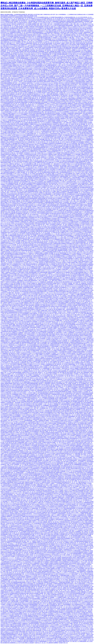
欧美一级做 (78, 511)
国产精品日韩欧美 (55, 90)
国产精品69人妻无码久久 (32, 157)
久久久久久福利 (43, 423)
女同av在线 (79, 252)
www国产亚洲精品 (67, 526)
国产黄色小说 (23, 142)
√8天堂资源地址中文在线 (51, 145)
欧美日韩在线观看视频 (75, 593)
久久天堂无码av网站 (88, 606)
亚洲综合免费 (27, 281)
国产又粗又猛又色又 (31, 632)
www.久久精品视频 (76, 154)
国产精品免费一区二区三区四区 (54, 511)
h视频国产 (70, 345)
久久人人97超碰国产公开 (49, 153)
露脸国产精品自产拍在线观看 (55, 603)
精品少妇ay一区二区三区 (26, 121)
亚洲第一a (10, 382)
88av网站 (75, 315)
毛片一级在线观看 (46, 109)
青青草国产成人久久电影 (20, 36)
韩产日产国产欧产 (26, 246)
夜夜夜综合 (3, 630)
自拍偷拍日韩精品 (83, 123)
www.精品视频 (14, 143)
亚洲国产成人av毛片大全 (43, 541)
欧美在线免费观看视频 (40, 618)
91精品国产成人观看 (48, 27)
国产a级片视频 (61, 372)
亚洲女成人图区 (80, 367)
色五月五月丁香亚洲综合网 (23, 239)
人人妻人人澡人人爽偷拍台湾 (68, 64)
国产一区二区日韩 (77, 76)
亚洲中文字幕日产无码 (50, 126)
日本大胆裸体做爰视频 (42, 272)
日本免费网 (17, 342)
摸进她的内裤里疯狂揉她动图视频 (58, 392)
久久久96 (4, 135)
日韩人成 (86, 331)
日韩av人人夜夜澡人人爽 (19, 169)
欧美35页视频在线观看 (66, 197)
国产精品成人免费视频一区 (16, 201)
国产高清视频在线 (82, 194)
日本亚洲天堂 (59, 102)
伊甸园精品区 (43, 282)
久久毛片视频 (65, 198)
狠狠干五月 (35, 415)
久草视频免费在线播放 (20, 337)
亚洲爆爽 (27, 49)
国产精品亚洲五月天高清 (76, 290)
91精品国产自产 (22, 28)
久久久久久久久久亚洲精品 (27, 407)
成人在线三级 (81, 322)
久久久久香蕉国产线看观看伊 (13, 222)
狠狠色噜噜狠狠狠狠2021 (38, 32)
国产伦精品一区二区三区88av (28, 84)
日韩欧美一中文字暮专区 (43, 567)
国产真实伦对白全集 (52, 403)
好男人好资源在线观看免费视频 (52, 279)
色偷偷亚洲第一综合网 (15, 488)
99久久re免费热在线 (66, 363)
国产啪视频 (69, 392)
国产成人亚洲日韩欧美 (78, 473)
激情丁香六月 (88, 71)
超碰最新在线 (16, 76)
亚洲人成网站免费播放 (77, 447)
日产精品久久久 (76, 459)
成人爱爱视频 (27, 530)
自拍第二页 (19, 30)
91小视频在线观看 (29, 330)
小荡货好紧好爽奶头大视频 (72, 56)
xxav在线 (8, 124)
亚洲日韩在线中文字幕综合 (20, 611)
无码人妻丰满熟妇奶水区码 (48, 113)
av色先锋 (7, 260)
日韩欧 (65, 238)
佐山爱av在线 (89, 292)
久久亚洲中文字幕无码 (75, 289)
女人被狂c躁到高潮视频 (60, 109)
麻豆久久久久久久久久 (15, 563)
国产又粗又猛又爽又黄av (45, 385)
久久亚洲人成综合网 (59, 204)
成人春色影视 (78, 318)
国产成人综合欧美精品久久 (85, 497)
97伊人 (20, 331)
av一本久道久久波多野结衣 (72, 271)
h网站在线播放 (47, 95)
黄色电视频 (78, 441)
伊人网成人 (70, 249)
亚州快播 (17, 456)
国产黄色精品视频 (14, 71)
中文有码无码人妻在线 (74, 116)
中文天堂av (6, 164)
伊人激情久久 (45, 614)
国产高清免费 (49, 198)
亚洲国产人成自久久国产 (21, 208)
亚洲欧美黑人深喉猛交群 (40, 201)
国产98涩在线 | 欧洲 (68, 127)
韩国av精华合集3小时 (54, 31)
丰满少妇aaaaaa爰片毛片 (6, 394)
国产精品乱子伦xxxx (52, 116)
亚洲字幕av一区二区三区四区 (78, 35)
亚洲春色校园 (8, 105)
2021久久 (83, 27)
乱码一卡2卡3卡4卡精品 (6, 239)
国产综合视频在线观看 (12, 28)
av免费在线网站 (86, 64)
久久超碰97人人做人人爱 (80, 362)
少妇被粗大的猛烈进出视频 (9, 455)
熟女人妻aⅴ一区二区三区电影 (24, 65)
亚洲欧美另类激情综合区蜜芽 (39, 183)
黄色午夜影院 (14, 146)
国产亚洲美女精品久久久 (16, 137)
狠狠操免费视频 (69, 25)
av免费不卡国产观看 (17, 165)
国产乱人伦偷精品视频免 (80, 570)
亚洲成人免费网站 (12, 65)
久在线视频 (30, 142)
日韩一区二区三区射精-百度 (29, 237)
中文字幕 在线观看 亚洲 (53, 230)
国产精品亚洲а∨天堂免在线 (55, 263)
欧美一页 (13, 80)
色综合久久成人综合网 (37, 320)
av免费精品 (25, 371)
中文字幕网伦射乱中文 (7, 171)
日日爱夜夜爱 (23, 363)
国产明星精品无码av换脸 (73, 149)
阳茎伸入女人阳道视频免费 (55, 632)
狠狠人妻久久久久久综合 (64, 134)
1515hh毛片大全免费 (59, 367)
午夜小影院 (43, 602)
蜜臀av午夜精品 (64, 527)
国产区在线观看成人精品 (40, 182)
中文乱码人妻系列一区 (72, 102)
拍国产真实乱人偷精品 (50, 193)
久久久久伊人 (72, 157)
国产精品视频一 (12, 196)
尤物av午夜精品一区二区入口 (33, 131)
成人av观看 (59, 108)
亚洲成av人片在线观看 (87, 268)
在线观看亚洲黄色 (78, 397)
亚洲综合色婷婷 (4, 597)
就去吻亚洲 (69, 551)
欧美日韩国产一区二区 (41, 267)
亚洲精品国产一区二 (38, 366)
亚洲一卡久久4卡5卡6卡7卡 (56, 370)
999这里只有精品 (39, 484)
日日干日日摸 (21, 643)
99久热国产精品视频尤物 (66, 467)
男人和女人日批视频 (23, 286)
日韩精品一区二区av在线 (29, 614)
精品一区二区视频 (32, 235)
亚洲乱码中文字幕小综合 (32, 404)
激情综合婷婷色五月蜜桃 (85, 359)
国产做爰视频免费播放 (25, 342)
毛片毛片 (73, 46)
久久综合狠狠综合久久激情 (65, 246)
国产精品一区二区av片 (51, 190)
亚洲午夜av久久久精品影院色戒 (56, 426)
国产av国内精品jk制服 (12, 514)
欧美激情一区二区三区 (59, 323)
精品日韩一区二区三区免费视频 (34, 91)
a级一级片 (65, 180)
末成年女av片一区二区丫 (36, 54)
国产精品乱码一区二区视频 (69, 366)
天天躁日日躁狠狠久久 (78, 219)
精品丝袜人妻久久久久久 (60, 338)
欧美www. (72, 636)
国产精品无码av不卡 (14, 89)
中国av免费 (85, 113)
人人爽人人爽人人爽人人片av (76, 24)
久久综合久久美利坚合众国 (29, 30)
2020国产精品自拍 (48, 79)
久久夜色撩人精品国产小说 (72, 353)
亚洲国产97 (23, 573)
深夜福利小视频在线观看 (68, 560)
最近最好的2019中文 (77, 23)
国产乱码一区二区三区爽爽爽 (12, 309)
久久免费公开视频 (54, 425)
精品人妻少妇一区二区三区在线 (74, 466)
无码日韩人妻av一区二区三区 (40, 414)
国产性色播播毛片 (33, 503)
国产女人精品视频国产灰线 (11, 198)
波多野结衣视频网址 (79, 270)
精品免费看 (20, 193)
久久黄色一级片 (46, 24)
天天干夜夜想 (82, 182)
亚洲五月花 (13, 427)
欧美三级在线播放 (83, 84)
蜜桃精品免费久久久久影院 (36, 580)
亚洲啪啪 (22, 138)
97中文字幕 (44, 30)
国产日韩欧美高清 (32, 109)
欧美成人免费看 (71, 20)
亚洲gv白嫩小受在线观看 (38, 626)
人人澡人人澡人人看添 (9, 628)
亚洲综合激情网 (22, 131)
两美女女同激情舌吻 (57, 46)
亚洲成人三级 (81, 72)
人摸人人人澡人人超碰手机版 (59, 132)
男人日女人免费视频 (27, 202)
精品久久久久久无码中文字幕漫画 (20, 179)
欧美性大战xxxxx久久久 (49, 246)
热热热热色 (45, 91)
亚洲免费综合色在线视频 (33, 189)
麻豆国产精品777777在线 (11, 112)
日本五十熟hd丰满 (66, 360)
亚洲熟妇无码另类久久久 (10, 127)
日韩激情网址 (47, 383)
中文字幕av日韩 (26, 186)
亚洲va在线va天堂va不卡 (75, 292)
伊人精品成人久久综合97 (68, 541)
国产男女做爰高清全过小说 (71, 194)
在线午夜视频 (42, 49)
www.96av (61, 508)
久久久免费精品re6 (19, 78)
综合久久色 (69, 34)
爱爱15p (72, 547)
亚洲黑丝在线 (85, 470)
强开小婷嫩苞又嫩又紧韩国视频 (18, 38)
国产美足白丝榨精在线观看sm (83, 79)
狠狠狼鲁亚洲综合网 (57, 394)
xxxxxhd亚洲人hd (68, 440)
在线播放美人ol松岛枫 (14, 94)
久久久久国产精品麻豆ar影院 (16, 504)
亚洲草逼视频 (53, 205)
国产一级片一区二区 (10, 78)
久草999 (14, 242)
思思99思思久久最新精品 (47, 154)
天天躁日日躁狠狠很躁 (10, 45)
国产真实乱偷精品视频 (36, 113)
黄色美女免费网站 (29, 366)
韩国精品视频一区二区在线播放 (28, 231)
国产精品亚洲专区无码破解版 (71, 322)
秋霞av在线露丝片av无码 (64, 27)
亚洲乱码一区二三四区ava (18, 154)
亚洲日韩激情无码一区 (55, 73)
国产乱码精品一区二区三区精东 (11, 227)
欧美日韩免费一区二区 (80, 148)
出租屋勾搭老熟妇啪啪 (37, 202)
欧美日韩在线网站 (41, 440)
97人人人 (60, 261)
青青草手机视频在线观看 (79, 171)
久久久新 (37, 248)
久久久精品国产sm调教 (76, 346)
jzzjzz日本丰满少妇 (31, 39)
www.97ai (61, 185)
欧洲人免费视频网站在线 (6, 474)
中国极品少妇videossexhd (33, 76)
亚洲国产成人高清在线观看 (83, 117)
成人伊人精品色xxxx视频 (52, 449)
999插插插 (72, 83)
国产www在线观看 (10, 425)
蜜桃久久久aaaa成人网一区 (17, 434)
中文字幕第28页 (58, 20)
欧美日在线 (80, 109)
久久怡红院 (80, 150)
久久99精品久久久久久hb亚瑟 (31, 261)
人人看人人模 (60, 65)
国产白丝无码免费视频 (52, 249)
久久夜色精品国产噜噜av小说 (72, 182)
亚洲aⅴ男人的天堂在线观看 (18, 105)
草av (63, 17)
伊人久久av (10, 46)
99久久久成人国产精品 (28, 346)
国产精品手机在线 (86, 566)
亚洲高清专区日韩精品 (14, 344)
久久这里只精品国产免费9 (21, 556)
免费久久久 (66, 209)
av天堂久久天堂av (49, 197)
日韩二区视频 (27, 90)
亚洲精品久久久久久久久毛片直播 (38, 19)
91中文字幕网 (11, 414)
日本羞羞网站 (86, 21)
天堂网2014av (80, 396)
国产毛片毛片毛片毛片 (12, 314)
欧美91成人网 (68, 105)
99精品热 (60, 216)
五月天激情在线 (32, 212)
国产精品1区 (71, 334)
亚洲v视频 (91, 355)
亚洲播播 (57, 320)
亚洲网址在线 (61, 497)
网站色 (62, 239)
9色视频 (58, 224)
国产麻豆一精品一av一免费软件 (75, 458)
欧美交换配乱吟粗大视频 (55, 131)
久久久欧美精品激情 (30, 422)
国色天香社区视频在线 (12, 356)
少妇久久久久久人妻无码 (18, 640)
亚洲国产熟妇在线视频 (56, 17)
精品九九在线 (44, 230)
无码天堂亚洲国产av (32, 260)
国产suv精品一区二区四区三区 (69, 124)
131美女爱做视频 (66, 35)
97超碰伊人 (30, 23)
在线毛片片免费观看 (40, 115)
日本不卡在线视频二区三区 (86, 300)
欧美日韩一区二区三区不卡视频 (48, 363)
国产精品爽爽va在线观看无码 (28, 326)
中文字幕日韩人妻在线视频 (36, 200)
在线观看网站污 (48, 530)
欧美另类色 (29, 36)
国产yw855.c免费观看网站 (8, 117)
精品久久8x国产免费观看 (59, 630)
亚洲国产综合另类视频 (27, 69)
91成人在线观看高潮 (76, 604)
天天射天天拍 (56, 212)
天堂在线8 (60, 305)
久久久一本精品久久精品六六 (19, 43)
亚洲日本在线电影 (64, 24)
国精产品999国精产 (69, 297)
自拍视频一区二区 (30, 370)
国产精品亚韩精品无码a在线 (60, 248)
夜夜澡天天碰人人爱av (58, 98)
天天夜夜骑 (50, 91)
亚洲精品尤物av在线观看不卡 (85, 287)
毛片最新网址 (67, 272)
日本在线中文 (61, 105)
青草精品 (3, 134)
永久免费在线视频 (76, 551)
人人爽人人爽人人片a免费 (63, 139)
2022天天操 (70, 67)
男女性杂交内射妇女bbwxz (79, 467)
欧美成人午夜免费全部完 (23, 204)
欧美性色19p (72, 69)
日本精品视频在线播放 (62, 57)
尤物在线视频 (33, 327)
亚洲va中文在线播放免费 (39, 169)
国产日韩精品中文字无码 (71, 265)
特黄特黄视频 (33, 186)
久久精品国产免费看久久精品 (71, 497)
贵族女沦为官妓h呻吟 (66, 131)
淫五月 (14, 171)
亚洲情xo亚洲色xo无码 (11, 101)
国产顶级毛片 (23, 298)
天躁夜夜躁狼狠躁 (78, 21)
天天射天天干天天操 (51, 187)
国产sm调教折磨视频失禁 (50, 65)
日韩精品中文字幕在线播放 (68, 223)
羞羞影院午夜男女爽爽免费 (33, 324)
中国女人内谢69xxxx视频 (60, 36)
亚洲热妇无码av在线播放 (60, 101)
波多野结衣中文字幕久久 (48, 36)
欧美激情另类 (52, 292)
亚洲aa (40, 622)
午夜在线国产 (57, 34)
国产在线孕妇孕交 (12, 281)
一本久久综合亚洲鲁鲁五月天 (33, 345)
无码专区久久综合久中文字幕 (17, 445)
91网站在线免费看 (55, 326)
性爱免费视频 (48, 60)
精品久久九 (7, 512)
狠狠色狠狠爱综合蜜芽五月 (48, 571)
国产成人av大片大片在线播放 (54, 270)
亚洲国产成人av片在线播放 (56, 330)
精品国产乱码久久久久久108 (55, 541)
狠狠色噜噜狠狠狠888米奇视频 (8, 64)
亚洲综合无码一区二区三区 (76, 543)
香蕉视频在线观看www (62, 423)
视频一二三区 (21, 49)
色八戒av (46, 31)
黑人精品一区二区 (61, 252)
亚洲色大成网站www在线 (54, 499)
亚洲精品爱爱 (46, 239)
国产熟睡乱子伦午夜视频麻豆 (77, 142)
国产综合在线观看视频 (67, 259)
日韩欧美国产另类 (6, 56)
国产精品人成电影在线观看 (77, 379)
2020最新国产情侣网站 (22, 62)
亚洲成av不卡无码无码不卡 (22, 211)
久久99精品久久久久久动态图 (30, 576)
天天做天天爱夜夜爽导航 (75, 231)
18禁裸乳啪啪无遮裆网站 (64, 582)
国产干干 (59, 322)
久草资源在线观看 (12, 274)
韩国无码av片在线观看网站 (15, 359)
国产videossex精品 (30, 20)
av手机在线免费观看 (15, 298)
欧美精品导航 (44, 223)
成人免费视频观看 (54, 123)
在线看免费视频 (48, 135)
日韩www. (7, 525)
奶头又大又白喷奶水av (78, 233)
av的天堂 (25, 388)
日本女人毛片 (86, 252)
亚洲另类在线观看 (53, 586)
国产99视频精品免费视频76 (71, 204)
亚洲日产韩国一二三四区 (78, 197)
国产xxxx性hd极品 (54, 89)
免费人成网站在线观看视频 (49, 78)
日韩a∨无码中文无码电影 (17, 220)
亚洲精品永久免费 (13, 226)
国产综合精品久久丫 (44, 178)
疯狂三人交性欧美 (75, 538)
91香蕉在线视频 (55, 346)
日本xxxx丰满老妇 (37, 93)
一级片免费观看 (72, 566)
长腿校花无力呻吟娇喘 (54, 119)
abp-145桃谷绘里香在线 (18, 261)
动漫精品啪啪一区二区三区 (44, 441)
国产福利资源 (46, 495)
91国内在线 (60, 154)
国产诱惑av (44, 20)
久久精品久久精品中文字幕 (69, 106)
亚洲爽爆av (19, 42)
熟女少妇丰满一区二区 (18, 382)
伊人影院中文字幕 (55, 588)
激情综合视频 (17, 84)
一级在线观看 (40, 235)
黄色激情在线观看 (83, 619)
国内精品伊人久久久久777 (87, 482)
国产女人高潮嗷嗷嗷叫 (44, 405)
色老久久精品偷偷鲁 (69, 208)
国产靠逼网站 (68, 475)
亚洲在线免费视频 (22, 448)
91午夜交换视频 (59, 235)
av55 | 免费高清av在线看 (24, 83)
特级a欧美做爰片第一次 (48, 54)
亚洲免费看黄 (90, 433)
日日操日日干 (4, 293)
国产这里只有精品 (28, 257)
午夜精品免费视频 (58, 28)
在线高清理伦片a (87, 219)
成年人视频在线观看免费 (53, 344)
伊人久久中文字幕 (64, 578)
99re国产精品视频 (40, 237)
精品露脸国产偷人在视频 (75, 580)
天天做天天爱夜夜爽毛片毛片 (30, 544)
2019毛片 (45, 312)
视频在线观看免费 (24, 456)
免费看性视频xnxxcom (28, 382)
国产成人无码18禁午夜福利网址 (66, 31)
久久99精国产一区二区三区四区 (58, 353)
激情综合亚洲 (8, 154)
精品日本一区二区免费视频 (15, 507)
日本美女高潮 (71, 570)
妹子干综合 (42, 303)
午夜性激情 (43, 585)
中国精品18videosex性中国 (41, 304)
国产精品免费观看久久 (45, 346)
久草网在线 (5, 46)
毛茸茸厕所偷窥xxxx (56, 95)
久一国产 (80, 108)
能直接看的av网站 (54, 172)
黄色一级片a (50, 34)
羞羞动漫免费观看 (17, 372)
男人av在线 (24, 359)
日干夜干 (40, 246)
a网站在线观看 (40, 315)
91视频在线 (27, 482)
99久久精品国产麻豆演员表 (31, 374)
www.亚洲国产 (74, 390)
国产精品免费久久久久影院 (58, 182)
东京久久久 (65, 617)
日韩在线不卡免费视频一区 (36, 239)
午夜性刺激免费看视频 (24, 534)
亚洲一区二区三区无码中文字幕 (14, 571)
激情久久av (82, 71)
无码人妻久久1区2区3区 (39, 135)
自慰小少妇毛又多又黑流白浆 (24, 274)
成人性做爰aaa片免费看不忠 (47, 581)
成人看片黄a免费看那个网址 (58, 309)
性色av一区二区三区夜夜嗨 (44, 123)
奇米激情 (85, 534)
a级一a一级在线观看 (55, 24)
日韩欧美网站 (54, 451)
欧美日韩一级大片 (82, 526)
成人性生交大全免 (86, 346)
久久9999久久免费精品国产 (8, 458)
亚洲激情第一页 (67, 390)
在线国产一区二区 (10, 246)
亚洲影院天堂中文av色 (29, 304)
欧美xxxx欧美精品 (55, 117)
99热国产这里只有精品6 (19, 46)
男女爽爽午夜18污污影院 (40, 552)
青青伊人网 (83, 340)
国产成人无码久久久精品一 (73, 512)
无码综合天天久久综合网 (63, 445)
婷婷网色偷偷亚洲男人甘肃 (69, 159)
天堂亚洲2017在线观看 (43, 261)
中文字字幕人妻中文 (81, 256)
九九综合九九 (73, 112)
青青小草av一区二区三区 (46, 459)
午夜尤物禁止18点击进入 (55, 545)
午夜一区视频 (39, 78)
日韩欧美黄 (66, 506)
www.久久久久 (57, 197)
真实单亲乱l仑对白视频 (46, 163)
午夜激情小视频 (82, 110)
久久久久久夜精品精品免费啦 (85, 60)
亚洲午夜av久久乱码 (23, 68)
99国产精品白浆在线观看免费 (31, 52)
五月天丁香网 (23, 592)
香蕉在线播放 (51, 447)
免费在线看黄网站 (62, 371)
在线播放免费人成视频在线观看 (67, 21)
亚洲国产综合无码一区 (27, 625)
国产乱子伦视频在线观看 (41, 331)
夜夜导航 (20, 634)
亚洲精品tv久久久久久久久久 (50, 217)
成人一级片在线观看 (18, 153)
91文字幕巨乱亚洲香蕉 (72, 293)
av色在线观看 (42, 338)
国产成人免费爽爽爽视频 (76, 464)
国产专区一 (16, 83)
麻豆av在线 (12, 160)
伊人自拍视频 (79, 64)
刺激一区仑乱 (38, 190)
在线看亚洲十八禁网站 (8, 98)
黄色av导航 (72, 42)
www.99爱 (74, 235)
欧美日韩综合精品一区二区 (82, 19)
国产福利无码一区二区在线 (61, 364)
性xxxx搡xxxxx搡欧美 (75, 340)
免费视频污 (26, 124)
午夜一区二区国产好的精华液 (26, 466)
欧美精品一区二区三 (36, 117)
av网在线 (88, 340)
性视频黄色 (39, 109)
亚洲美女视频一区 (57, 220)
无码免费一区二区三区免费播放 (79, 383)
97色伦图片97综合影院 (66, 52)
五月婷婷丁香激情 (81, 556)
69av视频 (17, 138)
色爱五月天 (79, 106)
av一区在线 (47, 489)
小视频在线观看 (64, 495)
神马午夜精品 (88, 276)
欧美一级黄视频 (23, 545)
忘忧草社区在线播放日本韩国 (72, 630)
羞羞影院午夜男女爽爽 (49, 231)
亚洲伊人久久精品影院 (68, 169)
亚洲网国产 (56, 643)
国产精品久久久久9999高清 (42, 298)
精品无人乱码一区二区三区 (15, 294)
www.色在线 (45, 622)
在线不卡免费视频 (75, 363)
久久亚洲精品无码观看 (82, 389)
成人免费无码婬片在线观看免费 (64, 410)
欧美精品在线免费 (68, 356)
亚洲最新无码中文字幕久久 (41, 308)
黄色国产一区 (47, 242)
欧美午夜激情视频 (79, 490)
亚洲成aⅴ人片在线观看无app (73, 312)
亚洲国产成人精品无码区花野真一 (29, 348)
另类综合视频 (64, 153)
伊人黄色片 (88, 36)
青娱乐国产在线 (41, 392)
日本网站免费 (14, 197)
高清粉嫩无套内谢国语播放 (34, 102)
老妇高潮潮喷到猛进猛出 (59, 256)
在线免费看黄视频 (42, 544)
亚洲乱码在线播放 (19, 178)
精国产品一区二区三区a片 (43, 241)
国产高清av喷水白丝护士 (52, 381)
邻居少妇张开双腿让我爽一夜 (76, 145)
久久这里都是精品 (64, 319)
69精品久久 (49, 56)
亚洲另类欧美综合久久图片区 (43, 425)
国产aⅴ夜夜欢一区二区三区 (79, 311)
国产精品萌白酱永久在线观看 (33, 490)
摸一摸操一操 (8, 464)
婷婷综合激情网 (16, 385)
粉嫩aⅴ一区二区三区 (16, 308)
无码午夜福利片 (74, 134)
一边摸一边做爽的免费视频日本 (22, 599)
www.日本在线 (58, 174)
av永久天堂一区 (37, 526)
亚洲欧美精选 (29, 43)
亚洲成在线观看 (78, 471)
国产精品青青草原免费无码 (58, 207)
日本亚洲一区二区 (89, 386)
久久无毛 (30, 45)
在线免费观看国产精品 (54, 606)
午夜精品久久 (31, 253)
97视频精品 (84, 607)
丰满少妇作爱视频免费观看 (22, 58)
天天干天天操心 (70, 36)
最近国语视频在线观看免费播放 (11, 545)
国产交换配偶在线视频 (36, 149)
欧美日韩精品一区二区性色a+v (11, 82)
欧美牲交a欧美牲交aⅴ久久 (32, 28)
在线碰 (55, 154)
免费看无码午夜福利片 (69, 584)
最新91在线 (10, 449)
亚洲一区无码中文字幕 (9, 50)
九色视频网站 (78, 532)
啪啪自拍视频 (36, 346)
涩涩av (74, 174)
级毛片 (38, 407)
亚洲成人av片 (84, 341)
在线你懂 (25, 213)
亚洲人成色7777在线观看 (87, 399)
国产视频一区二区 (5, 237)
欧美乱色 (90, 62)
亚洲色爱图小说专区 (72, 463)
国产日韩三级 (55, 185)
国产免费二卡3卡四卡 (86, 593)
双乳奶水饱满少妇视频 (51, 283)
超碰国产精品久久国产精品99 (9, 109)
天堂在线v (3, 434)
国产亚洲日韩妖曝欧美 (42, 57)
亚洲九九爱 (16, 536)
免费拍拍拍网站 (51, 272)
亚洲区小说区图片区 (69, 382)
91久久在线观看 (49, 76)
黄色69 (77, 161)
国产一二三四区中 (70, 294)
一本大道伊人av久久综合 (20, 558)
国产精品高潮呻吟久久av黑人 (78, 522)
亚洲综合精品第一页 (31, 573)
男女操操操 (9, 640)
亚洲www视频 (49, 485)
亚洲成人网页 (13, 23)
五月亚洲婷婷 (30, 47)
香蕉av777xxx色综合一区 (36, 83)
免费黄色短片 (56, 32)
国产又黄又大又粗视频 (6, 481)
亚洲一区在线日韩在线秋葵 (43, 538)
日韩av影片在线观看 (41, 381)
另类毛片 (89, 42)
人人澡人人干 (42, 160)
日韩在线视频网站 (67, 604)
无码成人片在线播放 (75, 456)
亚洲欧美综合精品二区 (76, 222)
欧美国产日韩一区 (63, 643)
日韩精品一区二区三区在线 (17, 223)
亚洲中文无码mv (87, 330)
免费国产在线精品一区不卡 (29, 355)
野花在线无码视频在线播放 (33, 116)
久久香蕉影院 (59, 61)
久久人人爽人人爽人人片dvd (30, 41)
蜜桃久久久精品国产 (30, 643)
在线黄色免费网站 (66, 108)
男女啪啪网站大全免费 (17, 584)
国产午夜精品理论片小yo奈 (65, 600)
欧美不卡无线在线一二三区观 (68, 242)
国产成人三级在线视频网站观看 (85, 394)
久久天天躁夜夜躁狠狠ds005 (11, 460)
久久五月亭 (87, 226)
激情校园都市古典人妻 (9, 104)
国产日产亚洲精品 (32, 315)
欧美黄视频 (61, 563)
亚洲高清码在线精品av (61, 193)
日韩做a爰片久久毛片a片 (31, 106)
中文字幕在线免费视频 (11, 167)
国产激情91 (63, 469)
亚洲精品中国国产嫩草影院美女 (44, 558)
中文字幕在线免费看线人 (8, 286)
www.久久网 (35, 263)
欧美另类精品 (12, 47)
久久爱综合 (62, 425)
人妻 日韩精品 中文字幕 (21, 47)
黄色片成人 (69, 311)
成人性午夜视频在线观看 (48, 137)
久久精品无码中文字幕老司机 (71, 426)
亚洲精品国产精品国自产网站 (55, 180)
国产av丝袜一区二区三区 (21, 438)
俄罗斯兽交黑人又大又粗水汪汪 (37, 410)
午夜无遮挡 (15, 474)
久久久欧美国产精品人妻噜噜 (9, 217)
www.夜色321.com (49, 104)
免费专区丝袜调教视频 (49, 399)
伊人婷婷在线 (61, 356)
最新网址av (27, 431)
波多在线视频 (44, 102)
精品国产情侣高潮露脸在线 (64, 227)
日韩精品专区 (81, 386)
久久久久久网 (57, 495)
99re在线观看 (72, 148)
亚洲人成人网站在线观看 (76, 130)
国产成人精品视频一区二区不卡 (84, 124)
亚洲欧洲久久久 (20, 248)
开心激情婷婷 (84, 68)
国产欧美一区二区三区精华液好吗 (35, 290)
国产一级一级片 (6, 191)
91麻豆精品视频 (6, 160)
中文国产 (40, 191)
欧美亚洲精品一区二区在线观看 (68, 517)
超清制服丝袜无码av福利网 (32, 405)
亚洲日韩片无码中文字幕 (18, 67)
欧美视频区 (49, 98)
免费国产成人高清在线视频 (14, 180)
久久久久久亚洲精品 (87, 438)
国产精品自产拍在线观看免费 (39, 97)
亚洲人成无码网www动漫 (41, 128)
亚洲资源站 (3, 396)
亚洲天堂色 (17, 318)
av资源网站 (31, 279)
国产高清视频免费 (66, 49)
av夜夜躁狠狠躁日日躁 (43, 264)
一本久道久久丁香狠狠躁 (52, 404)
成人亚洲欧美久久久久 (32, 259)
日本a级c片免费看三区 (39, 193)
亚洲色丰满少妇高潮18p (69, 163)
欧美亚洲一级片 (7, 602)
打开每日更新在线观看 (56, 482)
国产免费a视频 (31, 87)
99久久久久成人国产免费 (39, 71)
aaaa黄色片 (75, 316)
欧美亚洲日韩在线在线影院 (35, 286)
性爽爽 (66, 303)
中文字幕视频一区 (82, 462)
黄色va (6, 469)
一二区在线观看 (84, 115)
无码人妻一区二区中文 (60, 142)
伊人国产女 (31, 161)
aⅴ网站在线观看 (56, 469)
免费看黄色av (70, 104)
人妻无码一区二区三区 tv (20, 25)
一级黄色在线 (64, 368)
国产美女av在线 (45, 119)
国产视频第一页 (75, 281)
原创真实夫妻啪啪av (7, 381)
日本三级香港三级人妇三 (23, 503)
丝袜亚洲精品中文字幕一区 (23, 311)
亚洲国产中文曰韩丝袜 (30, 56)
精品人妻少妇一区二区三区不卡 (51, 315)
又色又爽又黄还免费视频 (6, 179)
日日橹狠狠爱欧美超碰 (41, 486)
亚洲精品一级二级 (13, 34)
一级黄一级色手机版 (61, 187)
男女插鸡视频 (43, 449)
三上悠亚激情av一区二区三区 (84, 250)
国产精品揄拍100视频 (75, 45)
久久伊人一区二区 (13, 19)
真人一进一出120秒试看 (49, 142)
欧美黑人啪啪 (21, 357)
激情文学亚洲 (32, 146)
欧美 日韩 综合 (31, 53)
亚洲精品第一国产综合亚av (12, 322)
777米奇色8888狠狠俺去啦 (26, 256)
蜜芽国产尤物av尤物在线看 (27, 305)
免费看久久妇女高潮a (44, 355)
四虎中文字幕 (65, 479)
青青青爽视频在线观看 (33, 191)
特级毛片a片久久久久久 (7, 60)
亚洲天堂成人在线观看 (77, 34)
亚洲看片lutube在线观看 (73, 224)
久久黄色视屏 (65, 452)
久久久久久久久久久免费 (9, 119)
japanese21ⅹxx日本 (66, 314)
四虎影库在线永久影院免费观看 (36, 292)
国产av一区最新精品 (43, 397)
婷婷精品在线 (51, 397)
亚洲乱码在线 (20, 390)
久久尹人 (14, 490)
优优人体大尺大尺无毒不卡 (60, 293)
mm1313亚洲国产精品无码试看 (72, 30)
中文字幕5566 (45, 630)
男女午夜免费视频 (45, 474)
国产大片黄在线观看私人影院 (63, 205)
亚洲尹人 (19, 353)
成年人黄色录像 (31, 50)
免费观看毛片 (41, 41)
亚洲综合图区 (23, 180)
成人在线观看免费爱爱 (82, 496)
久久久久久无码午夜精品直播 (79, 549)
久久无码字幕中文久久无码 (20, 263)
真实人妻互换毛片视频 (12, 168)
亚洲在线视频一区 (10, 174)
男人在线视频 (17, 241)
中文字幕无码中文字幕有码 (27, 319)
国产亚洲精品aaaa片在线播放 (59, 529)
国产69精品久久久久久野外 (20, 135)
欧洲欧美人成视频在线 (22, 624)
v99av (5, 314)
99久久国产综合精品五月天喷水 (28, 79)
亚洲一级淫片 (80, 190)
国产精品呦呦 (52, 228)
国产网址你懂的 (88, 196)
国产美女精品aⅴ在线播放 (83, 73)
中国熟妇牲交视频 (27, 98)
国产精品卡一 (76, 84)
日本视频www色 (41, 64)
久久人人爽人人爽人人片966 (73, 132)
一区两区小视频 (24, 187)
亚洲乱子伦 (40, 268)
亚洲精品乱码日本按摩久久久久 (37, 349)
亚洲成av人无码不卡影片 (50, 58)
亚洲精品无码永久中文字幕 (47, 146)
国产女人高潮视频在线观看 (77, 196)
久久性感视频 (32, 187)
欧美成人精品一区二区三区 (84, 469)
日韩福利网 (37, 305)
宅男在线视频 (31, 429)
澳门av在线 (46, 608)
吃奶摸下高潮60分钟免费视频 (46, 248)
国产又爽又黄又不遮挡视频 (15, 61)
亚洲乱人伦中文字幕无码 (49, 171)
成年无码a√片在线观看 (27, 61)
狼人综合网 (37, 84)
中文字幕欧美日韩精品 (56, 441)
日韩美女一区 (70, 442)
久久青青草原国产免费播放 (36, 479)
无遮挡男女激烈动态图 (15, 250)
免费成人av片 (5, 265)
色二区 (63, 208)
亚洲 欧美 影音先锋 (10, 100)
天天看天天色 (27, 540)
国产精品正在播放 (34, 412)
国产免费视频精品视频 (8, 633)
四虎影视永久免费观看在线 (85, 119)
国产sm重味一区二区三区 (14, 375)
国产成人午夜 (74, 394)
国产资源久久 (77, 560)
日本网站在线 (31, 75)
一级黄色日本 (14, 238)
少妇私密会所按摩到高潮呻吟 (16, 549)
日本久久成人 (33, 511)
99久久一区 (64, 186)
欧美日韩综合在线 (17, 126)
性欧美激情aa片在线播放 (58, 94)
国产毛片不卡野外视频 (15, 121)
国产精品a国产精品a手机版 (86, 132)
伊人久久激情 (18, 323)
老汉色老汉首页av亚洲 (31, 25)
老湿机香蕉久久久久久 (85, 630)
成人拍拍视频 (47, 353)
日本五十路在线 (39, 79)
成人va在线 (80, 293)
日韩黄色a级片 (13, 191)
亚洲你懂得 (5, 375)
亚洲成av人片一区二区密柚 (74, 418)
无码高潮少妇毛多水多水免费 (55, 565)
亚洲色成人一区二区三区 (70, 367)
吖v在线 (23, 264)
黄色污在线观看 (68, 76)
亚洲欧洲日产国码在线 (33, 86)
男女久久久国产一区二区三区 (50, 390)
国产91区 (30, 167)
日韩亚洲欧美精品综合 (47, 124)
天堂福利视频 (23, 506)
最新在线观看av (83, 201)
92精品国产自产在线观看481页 (77, 278)
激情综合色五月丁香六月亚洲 (68, 213)
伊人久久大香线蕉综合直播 (42, 636)
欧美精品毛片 (34, 397)
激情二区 (54, 163)
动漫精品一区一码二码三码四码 (69, 276)
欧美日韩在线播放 (24, 161)
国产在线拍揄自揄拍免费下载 (33, 368)
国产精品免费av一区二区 (43, 106)
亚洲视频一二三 (53, 597)
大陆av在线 (3, 263)
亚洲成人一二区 (41, 35)
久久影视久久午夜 (61, 30)
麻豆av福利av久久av (53, 259)
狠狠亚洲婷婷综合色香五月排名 (48, 245)
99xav (92, 479)
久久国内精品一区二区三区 (80, 629)
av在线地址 (50, 165)
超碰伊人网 (75, 246)
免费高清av (80, 126)
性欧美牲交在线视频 (34, 593)
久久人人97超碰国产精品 (87, 141)
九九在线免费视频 (10, 57)
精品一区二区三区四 (78, 17)
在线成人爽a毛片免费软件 (67, 138)
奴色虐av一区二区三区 (47, 418)
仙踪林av (74, 475)
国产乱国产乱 (13, 30)
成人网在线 (73, 175)
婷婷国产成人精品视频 (82, 235)
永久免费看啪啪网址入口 (66, 255)
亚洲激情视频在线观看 (39, 458)
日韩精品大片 (75, 123)
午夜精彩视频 (19, 585)
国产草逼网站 (17, 283)
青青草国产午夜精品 (33, 179)
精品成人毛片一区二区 (74, 139)
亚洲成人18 (21, 394)
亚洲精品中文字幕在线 (15, 142)
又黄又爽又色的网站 (24, 410)
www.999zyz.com (79, 50)
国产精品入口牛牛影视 (55, 489)
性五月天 (25, 53)
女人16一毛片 (74, 172)
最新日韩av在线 (63, 89)
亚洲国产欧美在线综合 (79, 104)
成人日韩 (31, 71)
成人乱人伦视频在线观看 (50, 41)
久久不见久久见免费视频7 (63, 112)
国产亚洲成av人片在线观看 (72, 422)
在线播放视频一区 (51, 282)
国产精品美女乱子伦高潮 (61, 67)
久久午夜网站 (72, 39)
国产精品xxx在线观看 (78, 58)
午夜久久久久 (54, 305)
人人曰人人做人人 (15, 581)
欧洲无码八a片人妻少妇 (20, 228)
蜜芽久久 (46, 292)
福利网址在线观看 (46, 90)
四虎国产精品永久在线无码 (69, 444)
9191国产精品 (90, 47)
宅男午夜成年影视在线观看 (37, 242)
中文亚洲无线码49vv (28, 97)
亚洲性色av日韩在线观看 (77, 121)
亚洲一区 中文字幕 (32, 471)
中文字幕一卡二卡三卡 (60, 42)
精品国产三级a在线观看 (28, 100)
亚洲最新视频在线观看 (26, 250)
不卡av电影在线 (60, 163)
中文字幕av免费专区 (68, 626)
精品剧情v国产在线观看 (34, 130)
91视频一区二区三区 (83, 426)
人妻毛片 (61, 474)
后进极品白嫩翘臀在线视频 (12, 510)
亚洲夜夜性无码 (22, 345)
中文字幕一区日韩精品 (60, 231)
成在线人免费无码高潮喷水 (61, 399)
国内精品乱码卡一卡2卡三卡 (37, 399)
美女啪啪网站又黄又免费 (69, 216)
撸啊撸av (56, 290)
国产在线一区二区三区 (64, 19)
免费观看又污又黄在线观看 (31, 445)
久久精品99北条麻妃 (52, 423)
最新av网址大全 (42, 175)
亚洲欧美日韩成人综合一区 (45, 179)
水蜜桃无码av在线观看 (31, 499)
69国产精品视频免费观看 (11, 334)
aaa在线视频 (5, 115)
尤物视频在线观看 (84, 45)
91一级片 (50, 62)
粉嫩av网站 (72, 38)
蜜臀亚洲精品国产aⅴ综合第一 (10, 39)
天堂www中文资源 (64, 201)
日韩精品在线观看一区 (8, 25)
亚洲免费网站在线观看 (27, 453)
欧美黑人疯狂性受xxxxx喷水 (68, 511)
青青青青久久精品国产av (18, 296)
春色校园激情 (54, 536)
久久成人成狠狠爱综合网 (10, 183)
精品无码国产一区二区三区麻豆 (52, 349)
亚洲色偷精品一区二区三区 (86, 430)
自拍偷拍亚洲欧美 (39, 67)
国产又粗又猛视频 (43, 621)
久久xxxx (90, 115)
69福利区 (16, 117)
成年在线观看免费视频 (17, 614)
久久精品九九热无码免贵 (64, 346)
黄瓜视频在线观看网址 (7, 83)
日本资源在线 (46, 138)
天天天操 (43, 68)
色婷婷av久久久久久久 (47, 634)
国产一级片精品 (86, 301)
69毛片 (44, 190)
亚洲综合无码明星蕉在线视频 (55, 551)
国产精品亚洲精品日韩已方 (8, 377)
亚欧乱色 (68, 142)
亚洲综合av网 (61, 265)
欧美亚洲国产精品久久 (20, 377)
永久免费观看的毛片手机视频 (10, 279)
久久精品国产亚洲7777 (78, 212)
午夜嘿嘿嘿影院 (82, 47)
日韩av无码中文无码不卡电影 (12, 379)
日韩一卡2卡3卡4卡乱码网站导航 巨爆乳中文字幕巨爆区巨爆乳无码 (37, 574)
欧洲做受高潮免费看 (82, 265)
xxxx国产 (81, 167)
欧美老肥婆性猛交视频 (51, 47)
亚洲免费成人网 (19, 237)
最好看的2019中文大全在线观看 (73, 282)
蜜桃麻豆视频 (18, 588)
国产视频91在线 (31, 331)
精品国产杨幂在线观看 (78, 127)
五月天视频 (62, 348)
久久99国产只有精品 (65, 164)
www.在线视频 (58, 585)
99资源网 (3, 533)
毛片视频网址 (74, 389)
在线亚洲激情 (78, 101)
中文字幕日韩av (60, 128)
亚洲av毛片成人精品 (60, 282)
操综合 (19, 514)
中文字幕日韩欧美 (60, 39)
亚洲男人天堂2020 (83, 186)
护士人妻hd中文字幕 (57, 314)
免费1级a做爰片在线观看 (16, 271)
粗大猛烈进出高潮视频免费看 (78, 275)
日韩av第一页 (78, 46)
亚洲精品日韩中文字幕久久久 (11, 259)
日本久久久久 (73, 239)
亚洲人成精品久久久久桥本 (80, 253)
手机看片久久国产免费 (19, 482)
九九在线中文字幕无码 (63, 71)
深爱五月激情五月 (70, 101)
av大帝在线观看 (10, 36)
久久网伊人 (65, 333)
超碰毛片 (35, 35)
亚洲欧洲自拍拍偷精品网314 (77, 448)
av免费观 (73, 50)
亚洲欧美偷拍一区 (24, 335)
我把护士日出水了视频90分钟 (21, 145)
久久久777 (30, 414)
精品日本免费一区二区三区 (29, 159)
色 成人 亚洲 (23, 404)
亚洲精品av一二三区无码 (53, 274)
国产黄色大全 (57, 215)
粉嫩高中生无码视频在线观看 (24, 397)
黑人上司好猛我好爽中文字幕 (30, 168)
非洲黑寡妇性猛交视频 (34, 585)
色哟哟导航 (32, 27)
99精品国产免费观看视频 (72, 60)
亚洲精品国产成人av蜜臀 (26, 222)
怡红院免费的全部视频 (52, 430)
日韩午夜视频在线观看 (40, 507)
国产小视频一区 (34, 393)
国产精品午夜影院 (62, 589)
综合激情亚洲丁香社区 (18, 53)
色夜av (38, 25)
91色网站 (17, 433)
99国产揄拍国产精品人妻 (33, 470)
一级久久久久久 (49, 293)
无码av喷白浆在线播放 (20, 20)
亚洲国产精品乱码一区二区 (14, 113)
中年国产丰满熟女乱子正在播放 (51, 86)
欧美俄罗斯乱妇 (48, 555)
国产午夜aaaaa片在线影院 (73, 119)
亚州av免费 (31, 201)
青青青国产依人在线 (32, 411)
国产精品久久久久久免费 (12, 68)
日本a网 (7, 34)
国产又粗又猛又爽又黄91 (51, 112)
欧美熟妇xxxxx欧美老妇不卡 (25, 312)
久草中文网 (84, 76)
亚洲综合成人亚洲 (79, 146)
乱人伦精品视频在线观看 (79, 82)
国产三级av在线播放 (19, 52)
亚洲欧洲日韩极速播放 (35, 230)
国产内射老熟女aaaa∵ (20, 224)
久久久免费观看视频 (45, 368)
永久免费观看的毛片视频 (40, 185)
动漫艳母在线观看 (41, 212)
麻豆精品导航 (17, 285)
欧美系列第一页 (30, 379)
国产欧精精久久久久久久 (14, 150)
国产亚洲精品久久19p (19, 562)
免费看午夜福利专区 (51, 130)
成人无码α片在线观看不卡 (11, 219)
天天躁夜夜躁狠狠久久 (62, 514)
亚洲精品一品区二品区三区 (69, 597)
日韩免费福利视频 (55, 470)
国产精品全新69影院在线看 (59, 525)
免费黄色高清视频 (10, 639)
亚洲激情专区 (78, 421)
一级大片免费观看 (87, 452)
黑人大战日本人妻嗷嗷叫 (73, 368)
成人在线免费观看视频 (10, 541)
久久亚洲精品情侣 (49, 101)
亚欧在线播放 (9, 637)
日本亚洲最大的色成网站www (21, 429)
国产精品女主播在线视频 (73, 248)
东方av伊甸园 (17, 407)
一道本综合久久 (89, 488)
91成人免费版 (44, 378)
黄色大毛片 (44, 286)
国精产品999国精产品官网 (65, 86)
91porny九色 (47, 324)
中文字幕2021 (56, 388)
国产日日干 (69, 68)
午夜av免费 (6, 47)
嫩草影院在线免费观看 (78, 451)
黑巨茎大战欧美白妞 (11, 301)
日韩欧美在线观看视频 (38, 256)
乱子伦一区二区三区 (48, 256)
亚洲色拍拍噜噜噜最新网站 (31, 198)
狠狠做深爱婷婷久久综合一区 (77, 308)
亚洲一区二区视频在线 (37, 36)
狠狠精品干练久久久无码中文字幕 (29, 57)
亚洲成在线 (25, 525)
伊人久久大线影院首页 (74, 94)
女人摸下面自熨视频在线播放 (63, 130)
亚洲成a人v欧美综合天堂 (57, 121)
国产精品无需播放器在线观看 (18, 330)
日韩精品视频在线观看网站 (16, 287)
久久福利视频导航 (49, 32)
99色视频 (29, 448)
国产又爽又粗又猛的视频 (25, 94)
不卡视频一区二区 (52, 518)
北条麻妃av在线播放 (51, 30)
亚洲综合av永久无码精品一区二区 (20, 307)
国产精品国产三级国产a (60, 43)
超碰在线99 (16, 182)
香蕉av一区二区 (69, 264)
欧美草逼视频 (68, 323)
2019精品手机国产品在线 (39, 47)
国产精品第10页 (51, 20)
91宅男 (18, 127)
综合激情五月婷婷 (80, 75)
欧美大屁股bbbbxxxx (76, 357)
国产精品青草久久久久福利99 (44, 121)
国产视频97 (78, 20)
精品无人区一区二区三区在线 (79, 440)
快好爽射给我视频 (12, 41)
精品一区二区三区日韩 (38, 142)
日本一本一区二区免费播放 (9, 148)
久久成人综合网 (67, 379)
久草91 (74, 501)
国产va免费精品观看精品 (15, 326)
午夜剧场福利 (85, 91)
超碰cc (21, 492)
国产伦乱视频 (10, 586)
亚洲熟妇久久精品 (34, 309)
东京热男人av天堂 (29, 194)
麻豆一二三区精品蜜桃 (78, 249)
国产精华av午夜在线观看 (60, 434)
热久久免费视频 (18, 100)
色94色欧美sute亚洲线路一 (9, 58)
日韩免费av (57, 68)
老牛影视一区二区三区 (23, 389)
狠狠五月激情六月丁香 (73, 57)
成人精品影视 (72, 303)
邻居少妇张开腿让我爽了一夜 (65, 407)
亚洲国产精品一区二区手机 (22, 578)
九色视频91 (26, 27)
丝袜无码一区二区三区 (38, 43)
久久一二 (53, 234)
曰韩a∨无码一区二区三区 (50, 139)
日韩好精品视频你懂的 (80, 242)
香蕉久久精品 (43, 419)
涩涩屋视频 (54, 219)
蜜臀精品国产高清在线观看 (20, 91)
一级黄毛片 (38, 146)
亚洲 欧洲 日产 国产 (5, 271)
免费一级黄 (39, 24)
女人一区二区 (69, 537)
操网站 (43, 101)
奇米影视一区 (84, 418)
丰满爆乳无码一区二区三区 (59, 56)
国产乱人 (89, 538)
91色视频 (24, 364)
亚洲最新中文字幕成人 (77, 105)
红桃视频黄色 (32, 110)
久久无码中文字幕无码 (72, 245)
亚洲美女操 (71, 423)
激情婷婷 (43, 75)
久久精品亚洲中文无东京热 (82, 156)
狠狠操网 (39, 119)
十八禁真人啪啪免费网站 (12, 156)
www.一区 (70, 399)
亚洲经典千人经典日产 (19, 128)
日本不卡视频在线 (54, 533)
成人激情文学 (46, 436)
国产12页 (26, 460)
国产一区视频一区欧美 (15, 499)
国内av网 (48, 544)
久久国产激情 (26, 455)
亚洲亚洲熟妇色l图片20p (57, 150)
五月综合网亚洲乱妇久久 (54, 168)
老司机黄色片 (48, 207)
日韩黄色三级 (55, 209)
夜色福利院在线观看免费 (8, 102)
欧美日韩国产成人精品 (9, 123)
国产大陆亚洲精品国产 (87, 314)
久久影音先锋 (18, 246)
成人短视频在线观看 (62, 639)
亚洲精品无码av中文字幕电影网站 (11, 200)
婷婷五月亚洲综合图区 (30, 300)
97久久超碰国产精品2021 (63, 45)
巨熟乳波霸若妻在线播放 (41, 34)
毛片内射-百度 (16, 603)
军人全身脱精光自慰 (56, 148)
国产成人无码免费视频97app (38, 65)
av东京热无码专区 (11, 519)
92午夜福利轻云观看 (46, 117)
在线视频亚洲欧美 (85, 222)
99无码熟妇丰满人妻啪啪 (21, 458)
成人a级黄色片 (39, 110)
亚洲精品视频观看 (39, 27)
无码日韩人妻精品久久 (22, 495)
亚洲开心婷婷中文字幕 (69, 241)
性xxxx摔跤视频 (46, 411)
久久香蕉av (75, 526)
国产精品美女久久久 (56, 517)
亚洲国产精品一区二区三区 (24, 19)
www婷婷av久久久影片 (8, 283)
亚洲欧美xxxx (34, 180)
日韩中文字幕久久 (88, 270)
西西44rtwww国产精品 (57, 35)
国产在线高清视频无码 (24, 200)
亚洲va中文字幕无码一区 (78, 160)
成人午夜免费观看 (43, 143)
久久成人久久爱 (82, 390)
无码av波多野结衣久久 (32, 512)
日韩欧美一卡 (45, 629)
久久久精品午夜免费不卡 (63, 38)
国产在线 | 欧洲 (15, 161)
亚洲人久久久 (48, 35)
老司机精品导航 (12, 408)
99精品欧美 (70, 571)
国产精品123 (66, 340)
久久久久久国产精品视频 (67, 82)
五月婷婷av (62, 175)
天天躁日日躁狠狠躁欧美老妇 (50, 356)
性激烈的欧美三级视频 (8, 285)
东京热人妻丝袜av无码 (25, 113)
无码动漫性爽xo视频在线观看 (43, 82)
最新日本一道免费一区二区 (36, 356)
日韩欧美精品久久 (42, 165)
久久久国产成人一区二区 (48, 42)
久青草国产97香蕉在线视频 (7, 329)
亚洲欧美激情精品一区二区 (56, 366)
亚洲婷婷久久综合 (66, 46)
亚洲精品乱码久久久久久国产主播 (66, 523)
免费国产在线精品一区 (50, 610)
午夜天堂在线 (21, 149)
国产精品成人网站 (35, 423)
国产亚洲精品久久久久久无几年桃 (75, 153)
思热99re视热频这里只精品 (37, 533)
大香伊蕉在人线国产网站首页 (29, 416)
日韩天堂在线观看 (55, 357)
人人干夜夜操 (88, 39)
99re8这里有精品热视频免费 (9, 529)
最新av (58, 191)
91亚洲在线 (51, 157)
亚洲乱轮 (58, 245)
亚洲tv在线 (20, 72)
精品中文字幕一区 (20, 196)
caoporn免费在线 (85, 602)
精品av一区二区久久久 (44, 257)
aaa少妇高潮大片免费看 (59, 76)
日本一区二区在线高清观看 (38, 255)
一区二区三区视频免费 (41, 329)
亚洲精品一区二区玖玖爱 (8, 52)
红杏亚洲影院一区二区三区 (18, 485)
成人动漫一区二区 (34, 49)
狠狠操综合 (3, 301)
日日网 (60, 259)
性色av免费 (24, 191)
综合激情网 (11, 430)
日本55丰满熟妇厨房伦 (83, 183)
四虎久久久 (48, 148)
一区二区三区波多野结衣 (52, 226)
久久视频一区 (71, 180)
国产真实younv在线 (32, 249)
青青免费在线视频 (57, 79)
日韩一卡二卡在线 (8, 372)
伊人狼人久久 (17, 256)
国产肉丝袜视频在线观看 (55, 467)
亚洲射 (63, 515)
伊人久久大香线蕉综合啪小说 (81, 220)
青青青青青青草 (54, 134)
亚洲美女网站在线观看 (25, 533)
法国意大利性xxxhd (51, 593)
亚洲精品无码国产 (19, 304)
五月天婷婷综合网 (75, 128)
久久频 (49, 286)
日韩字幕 (55, 634)
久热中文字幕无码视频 (18, 515)
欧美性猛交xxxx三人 (82, 204)
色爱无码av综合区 (22, 289)
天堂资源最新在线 (11, 585)
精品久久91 (82, 138)
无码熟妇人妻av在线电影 (86, 364)
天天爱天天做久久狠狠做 (29, 333)
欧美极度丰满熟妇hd (52, 372)
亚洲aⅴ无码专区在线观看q (82, 518)
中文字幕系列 (77, 95)
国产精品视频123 (44, 84)
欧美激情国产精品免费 (22, 130)
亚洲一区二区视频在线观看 (17, 473)
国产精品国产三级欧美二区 (23, 101)
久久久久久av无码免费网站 (21, 115)
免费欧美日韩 (22, 270)
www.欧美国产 (9, 263)
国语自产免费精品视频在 (10, 297)
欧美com (42, 25)
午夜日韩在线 (74, 49)
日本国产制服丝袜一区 (34, 314)
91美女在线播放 (30, 526)
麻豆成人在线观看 (5, 49)
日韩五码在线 (68, 477)
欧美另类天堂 (16, 410)
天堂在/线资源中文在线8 (36, 442)
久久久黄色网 (69, 473)
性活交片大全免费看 (86, 536)
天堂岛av (61, 72)
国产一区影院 (63, 90)
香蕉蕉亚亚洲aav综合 (23, 238)
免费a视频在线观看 (32, 123)
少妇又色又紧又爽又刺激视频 (31, 475)
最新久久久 (68, 109)
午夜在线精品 (29, 32)
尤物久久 (74, 62)
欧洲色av (69, 178)
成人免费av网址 (53, 237)
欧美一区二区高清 (55, 421)
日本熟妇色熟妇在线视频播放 (63, 538)
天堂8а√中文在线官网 (42, 186)
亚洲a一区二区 (49, 408)
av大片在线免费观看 (52, 548)
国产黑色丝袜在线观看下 (73, 186)
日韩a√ (78, 175)
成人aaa (49, 422)
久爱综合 (48, 348)
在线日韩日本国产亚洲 (20, 405)
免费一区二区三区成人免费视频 (40, 522)
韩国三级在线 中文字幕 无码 (15, 355)
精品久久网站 (28, 296)
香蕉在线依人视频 (17, 216)
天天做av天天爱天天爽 (31, 228)
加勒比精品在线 (67, 267)
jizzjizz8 (2, 537)
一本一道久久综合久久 (61, 442)
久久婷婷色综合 (65, 69)
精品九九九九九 (8, 245)
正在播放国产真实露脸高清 (28, 308)
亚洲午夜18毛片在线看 (23, 71)
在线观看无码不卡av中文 (20, 116)
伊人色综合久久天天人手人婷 (23, 622)
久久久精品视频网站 (39, 316)
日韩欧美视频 (89, 390)
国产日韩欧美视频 (9, 131)
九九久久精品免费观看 (67, 174)
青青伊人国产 (69, 43)
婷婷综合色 (63, 329)
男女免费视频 (36, 178)
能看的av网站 (35, 338)
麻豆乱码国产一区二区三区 (55, 268)
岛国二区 (4, 442)
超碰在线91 (75, 183)
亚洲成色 (85, 499)
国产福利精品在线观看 (17, 97)
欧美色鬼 (28, 54)
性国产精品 (20, 226)
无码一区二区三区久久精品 (7, 400)
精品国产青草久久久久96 (74, 331)
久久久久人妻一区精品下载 (36, 153)
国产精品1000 (86, 382)
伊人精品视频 (83, 94)
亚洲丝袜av (53, 93)
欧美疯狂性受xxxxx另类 (30, 357)
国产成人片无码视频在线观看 (59, 459)
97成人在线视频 (24, 86)
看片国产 (59, 223)
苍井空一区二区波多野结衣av (27, 127)
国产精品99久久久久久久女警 (37, 530)
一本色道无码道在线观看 (38, 514)
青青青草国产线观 (56, 466)
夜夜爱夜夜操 (67, 128)
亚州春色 (16, 286)
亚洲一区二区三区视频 (34, 311)
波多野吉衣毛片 (49, 212)
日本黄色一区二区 (72, 510)
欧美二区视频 (90, 629)
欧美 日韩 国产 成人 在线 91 (73, 89)
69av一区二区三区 (32, 213)
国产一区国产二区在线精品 (49, 224)
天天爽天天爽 (24, 126)
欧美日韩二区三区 (87, 429)
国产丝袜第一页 (60, 190)
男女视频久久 (44, 62)
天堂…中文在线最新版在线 (18, 374)
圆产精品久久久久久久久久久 (18, 134)
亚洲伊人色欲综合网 (7, 584)
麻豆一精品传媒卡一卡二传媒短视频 (20, 293)
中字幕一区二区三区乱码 (65, 433)
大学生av (66, 39)
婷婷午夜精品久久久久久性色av (67, 91)
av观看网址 (71, 137)
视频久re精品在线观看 (78, 296)
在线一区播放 (61, 414)
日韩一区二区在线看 (20, 104)
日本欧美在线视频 (69, 17)
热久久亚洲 (52, 501)
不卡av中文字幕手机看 (61, 171)
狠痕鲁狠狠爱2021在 (85, 20)
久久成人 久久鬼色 (72, 556)
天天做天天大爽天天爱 (82, 65)
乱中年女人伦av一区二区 (75, 615)
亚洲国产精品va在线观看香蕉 (50, 227)
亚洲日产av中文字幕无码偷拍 (50, 176)
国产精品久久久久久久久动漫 (35, 525)
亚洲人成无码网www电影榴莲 (58, 500)
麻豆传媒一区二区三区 (41, 226)
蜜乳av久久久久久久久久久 (17, 421)
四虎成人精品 (18, 467)
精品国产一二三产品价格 (77, 323)
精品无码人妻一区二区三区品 (16, 207)
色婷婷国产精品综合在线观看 (71, 72)
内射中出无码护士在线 (68, 80)
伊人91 (10, 265)
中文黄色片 (21, 34)
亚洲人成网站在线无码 (81, 433)
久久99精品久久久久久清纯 (33, 216)
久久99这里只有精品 (37, 69)
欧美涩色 (17, 260)
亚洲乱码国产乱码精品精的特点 (83, 83)
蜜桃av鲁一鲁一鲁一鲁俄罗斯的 (59, 60)
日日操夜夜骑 (64, 191)
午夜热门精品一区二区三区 (63, 58)
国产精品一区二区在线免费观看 (56, 241)
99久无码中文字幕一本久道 (86, 86)
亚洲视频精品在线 (10, 456)
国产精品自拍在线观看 (51, 115)
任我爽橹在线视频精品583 (82, 304)
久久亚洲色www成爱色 (49, 484)
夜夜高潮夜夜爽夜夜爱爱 (62, 41)
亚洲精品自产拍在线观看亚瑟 (36, 171)
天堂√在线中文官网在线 (41, 333)
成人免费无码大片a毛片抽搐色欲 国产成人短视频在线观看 (33, 152)
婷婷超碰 (11, 209)
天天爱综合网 (73, 519)
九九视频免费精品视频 (48, 202)
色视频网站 (9, 248)
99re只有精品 (88, 143)
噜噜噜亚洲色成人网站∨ (39, 112)
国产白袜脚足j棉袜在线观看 (83, 427)
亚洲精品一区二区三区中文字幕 (15, 163)
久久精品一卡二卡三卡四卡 (67, 628)
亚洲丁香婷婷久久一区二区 (64, 362)
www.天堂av (71, 270)
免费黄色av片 (54, 589)
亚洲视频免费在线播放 (83, 176)
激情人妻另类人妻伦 (23, 110)
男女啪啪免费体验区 (59, 110)
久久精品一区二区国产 (52, 267)
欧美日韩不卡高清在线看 (38, 453)
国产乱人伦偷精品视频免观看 (45, 278)
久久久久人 (74, 109)
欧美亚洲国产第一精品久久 (7, 87)
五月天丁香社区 (34, 297)
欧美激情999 (90, 596)
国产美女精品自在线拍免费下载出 (48, 448)
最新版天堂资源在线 (33, 615)
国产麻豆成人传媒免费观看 (42, 53)
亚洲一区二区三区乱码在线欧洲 (81, 411)
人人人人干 (83, 456)
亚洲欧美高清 (11, 138)
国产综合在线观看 (86, 588)
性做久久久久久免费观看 (11, 624)
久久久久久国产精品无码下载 (54, 628)
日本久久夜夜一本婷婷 (87, 172)
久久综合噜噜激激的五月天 (35, 469)
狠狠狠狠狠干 (87, 372)
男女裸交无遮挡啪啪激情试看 (83, 87)
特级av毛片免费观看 (57, 198)
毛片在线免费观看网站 (46, 194)
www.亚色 (35, 121)
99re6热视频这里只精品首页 (75, 479)
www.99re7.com (67, 185)
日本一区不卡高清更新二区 (86, 510)
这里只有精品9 (20, 194)
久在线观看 (51, 591)
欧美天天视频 (56, 412)
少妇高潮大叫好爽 (79, 234)
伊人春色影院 (14, 357)
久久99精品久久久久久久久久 (34, 364)
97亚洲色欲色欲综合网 (9, 438)
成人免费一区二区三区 (33, 80)
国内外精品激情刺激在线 (30, 640)
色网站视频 (38, 30)
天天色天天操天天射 (58, 570)
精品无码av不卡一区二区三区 (53, 97)
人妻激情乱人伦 (22, 451)
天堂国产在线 (19, 160)
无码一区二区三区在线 (71, 525)
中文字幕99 (11, 597)
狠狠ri (67, 231)
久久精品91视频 (84, 489)
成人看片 (58, 234)
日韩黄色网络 (23, 31)
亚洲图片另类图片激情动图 (9, 132)
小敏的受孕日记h (59, 272)
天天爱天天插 (43, 519)
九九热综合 (6, 19)
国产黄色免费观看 (58, 146)
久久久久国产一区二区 (65, 308)
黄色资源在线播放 (13, 496)
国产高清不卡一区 (75, 86)
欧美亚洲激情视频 (17, 574)
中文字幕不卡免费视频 (27, 93)
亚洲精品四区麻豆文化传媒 (78, 478)
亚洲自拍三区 (87, 610)
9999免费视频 (16, 152)
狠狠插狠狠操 (41, 104)
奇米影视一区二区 (12, 527)
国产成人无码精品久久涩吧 (57, 385)
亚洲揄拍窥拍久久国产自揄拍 (72, 393)
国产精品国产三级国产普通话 (35, 388)
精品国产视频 (12, 324)
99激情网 (35, 602)
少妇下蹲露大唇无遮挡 (45, 305)
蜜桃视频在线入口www (18, 265)
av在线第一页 (10, 135)
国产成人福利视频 (72, 87)
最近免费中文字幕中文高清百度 (65, 451)
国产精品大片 (60, 510)
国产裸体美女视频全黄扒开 (40, 100)
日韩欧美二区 (56, 278)
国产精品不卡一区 (27, 427)
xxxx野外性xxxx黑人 (7, 76)
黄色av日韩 (39, 549)
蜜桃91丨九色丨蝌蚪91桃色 (65, 123)
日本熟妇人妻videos (85, 495)
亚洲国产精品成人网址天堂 (31, 139)
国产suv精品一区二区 (18, 60)
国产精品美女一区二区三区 (51, 50)
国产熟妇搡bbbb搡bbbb (77, 274)
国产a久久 (35, 167)
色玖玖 (75, 117)
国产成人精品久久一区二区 (73, 375)
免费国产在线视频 (6, 238)
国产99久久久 (22, 547)
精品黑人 (21, 82)
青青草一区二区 (88, 367)
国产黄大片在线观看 (7, 490)
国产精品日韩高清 (87, 577)
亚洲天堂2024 (41, 60)
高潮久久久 (86, 272)
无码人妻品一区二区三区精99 (62, 621)
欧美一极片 (49, 185)
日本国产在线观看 (30, 318)
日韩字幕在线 (51, 204)
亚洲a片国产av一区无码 (58, 297)
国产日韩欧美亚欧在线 (14, 444)
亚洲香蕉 (17, 351)
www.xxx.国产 (82, 56)
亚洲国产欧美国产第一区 (68, 330)
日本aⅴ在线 (73, 152)
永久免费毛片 (76, 259)
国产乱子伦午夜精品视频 (20, 233)
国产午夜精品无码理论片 (12, 320)
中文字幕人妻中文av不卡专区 (75, 54)
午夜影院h (71, 115)
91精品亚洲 (67, 239)
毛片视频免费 (63, 396)
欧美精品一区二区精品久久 (53, 100)
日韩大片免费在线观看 (80, 584)
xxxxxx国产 (27, 46)
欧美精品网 (61, 342)
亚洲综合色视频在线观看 (72, 167)
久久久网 (84, 41)
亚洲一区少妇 (65, 189)
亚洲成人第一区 (45, 149)
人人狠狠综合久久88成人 (10, 272)
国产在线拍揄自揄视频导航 (18, 381)
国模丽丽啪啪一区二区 (62, 463)
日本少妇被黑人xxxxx (31, 132)
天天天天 (39, 154)
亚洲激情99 (72, 19)
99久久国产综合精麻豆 (10, 211)
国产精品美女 (7, 93)
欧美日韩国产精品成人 (51, 322)
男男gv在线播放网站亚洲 (41, 477)
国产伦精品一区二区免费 (33, 278)
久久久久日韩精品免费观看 (53, 72)
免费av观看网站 (28, 176)
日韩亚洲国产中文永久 (78, 545)
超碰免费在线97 (36, 73)
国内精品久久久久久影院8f (56, 626)
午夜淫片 (39, 101)
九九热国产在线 (7, 463)
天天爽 (70, 307)
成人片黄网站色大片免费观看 (16, 333)
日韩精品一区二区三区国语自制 (75, 257)
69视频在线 (6, 452)
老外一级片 (89, 383)
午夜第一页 (27, 442)
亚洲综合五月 (29, 415)
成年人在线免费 (71, 320)
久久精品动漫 (86, 447)
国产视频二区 (19, 242)
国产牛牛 (15, 366)
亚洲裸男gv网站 (74, 263)
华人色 (78, 510)
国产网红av (16, 400)
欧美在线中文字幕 (53, 261)
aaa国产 (88, 556)
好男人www (30, 481)
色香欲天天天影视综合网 (11, 390)
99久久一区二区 (25, 252)
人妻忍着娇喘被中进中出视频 (56, 127)
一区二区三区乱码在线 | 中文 (60, 375)
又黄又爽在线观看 (86, 445)
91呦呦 (4, 495)
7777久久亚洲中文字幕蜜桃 (84, 603)
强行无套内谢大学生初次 (78, 600)
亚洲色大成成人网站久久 (83, 135)
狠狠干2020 (80, 315)
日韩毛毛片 (71, 397)
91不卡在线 (82, 224)
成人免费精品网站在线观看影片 (45, 297)
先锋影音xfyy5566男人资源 (23, 349)
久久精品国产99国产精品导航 (82, 237)
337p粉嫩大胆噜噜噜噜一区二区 (82, 294)
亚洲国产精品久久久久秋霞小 (77, 32)
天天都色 (45, 427)
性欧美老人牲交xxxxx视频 (34, 208)
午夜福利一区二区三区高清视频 (19, 401)
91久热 (90, 389)
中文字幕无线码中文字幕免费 (20, 543)
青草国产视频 (63, 167)
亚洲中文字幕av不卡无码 (86, 30)
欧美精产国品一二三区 (80, 36)
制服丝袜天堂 (80, 349)
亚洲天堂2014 (86, 167)
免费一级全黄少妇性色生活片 (18, 423)
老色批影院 (41, 31)
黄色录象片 (83, 112)
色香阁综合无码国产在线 (82, 355)
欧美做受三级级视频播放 (17, 75)
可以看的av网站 (24, 385)
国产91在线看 (42, 76)
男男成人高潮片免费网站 (9, 178)
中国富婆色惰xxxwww (13, 345)
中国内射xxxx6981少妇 (50, 61)
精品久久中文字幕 (49, 255)
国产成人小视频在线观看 (18, 440)
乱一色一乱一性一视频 (75, 482)
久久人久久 (37, 282)
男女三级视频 (63, 178)
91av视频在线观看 (45, 131)
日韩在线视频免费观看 (87, 388)
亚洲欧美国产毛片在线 (11, 159)
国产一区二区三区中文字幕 (31, 104)
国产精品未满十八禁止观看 (67, 95)
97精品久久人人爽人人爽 (44, 294)
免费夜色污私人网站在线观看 (18, 56)
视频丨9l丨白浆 (31, 238)
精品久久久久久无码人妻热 (45, 309)
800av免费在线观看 (57, 637)
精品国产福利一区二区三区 (59, 271)
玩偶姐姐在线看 (42, 80)
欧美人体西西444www (43, 157)
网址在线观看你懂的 (65, 401)
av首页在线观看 (88, 233)
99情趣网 (29, 31)
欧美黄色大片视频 (66, 263)
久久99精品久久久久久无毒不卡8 (36, 227)
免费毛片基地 (9, 426)
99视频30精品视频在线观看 (55, 53)
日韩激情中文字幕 (83, 281)
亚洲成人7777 (86, 34)
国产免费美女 (79, 429)
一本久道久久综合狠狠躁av (85, 316)
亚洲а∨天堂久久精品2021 (83, 97)
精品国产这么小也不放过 (21, 290)
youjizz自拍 (3, 24)
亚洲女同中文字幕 (73, 126)
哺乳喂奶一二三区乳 (84, 31)
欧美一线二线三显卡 (20, 139)
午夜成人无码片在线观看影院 (75, 41)
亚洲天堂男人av (43, 116)
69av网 (79, 592)
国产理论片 (69, 160)
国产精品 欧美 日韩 (18, 87)
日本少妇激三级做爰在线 (73, 359)
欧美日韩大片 (32, 204)
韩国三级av (65, 260)
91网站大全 (69, 434)
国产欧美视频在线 (71, 75)
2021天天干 (43, 340)
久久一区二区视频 (36, 592)
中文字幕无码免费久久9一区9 (76, 562)
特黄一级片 (19, 183)
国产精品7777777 (72, 97)
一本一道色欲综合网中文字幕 (26, 510)
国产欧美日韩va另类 (45, 600)
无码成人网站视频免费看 (77, 120)
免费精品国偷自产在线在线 (20, 604)
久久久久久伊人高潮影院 (51, 410)
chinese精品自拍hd (86, 169)
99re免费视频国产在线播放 (48, 526)
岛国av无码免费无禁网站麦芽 (61, 54)
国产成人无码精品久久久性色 (47, 452)
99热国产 (73, 433)
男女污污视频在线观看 (46, 39)
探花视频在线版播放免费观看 (52, 433)
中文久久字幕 (63, 245)
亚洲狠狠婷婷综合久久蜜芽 (23, 171)
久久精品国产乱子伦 (29, 67)
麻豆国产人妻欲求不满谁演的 (34, 566)
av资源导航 (28, 149)
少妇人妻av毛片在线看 (63, 586)
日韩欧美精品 (38, 89)
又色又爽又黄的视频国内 (45, 219)
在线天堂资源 (51, 311)
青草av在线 (80, 586)
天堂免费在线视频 (29, 134)
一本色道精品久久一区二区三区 (61, 157)
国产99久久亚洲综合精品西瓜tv (83, 69)
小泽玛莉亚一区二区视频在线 (51, 265)
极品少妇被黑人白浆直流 (23, 219)
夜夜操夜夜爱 (9, 574)
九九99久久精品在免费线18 (70, 98)
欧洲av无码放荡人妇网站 (62, 87)
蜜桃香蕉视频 (63, 253)
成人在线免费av (42, 72)
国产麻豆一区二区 (32, 119)
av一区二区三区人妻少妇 (64, 405)
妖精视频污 (19, 297)
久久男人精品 (57, 581)
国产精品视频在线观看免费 (84, 187)
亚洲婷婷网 (35, 165)
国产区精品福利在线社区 (47, 296)
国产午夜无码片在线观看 (19, 637)
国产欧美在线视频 (85, 53)
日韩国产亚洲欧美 (69, 117)
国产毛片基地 (43, 337)
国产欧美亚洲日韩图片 (68, 374)
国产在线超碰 (23, 537)
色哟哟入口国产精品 (81, 174)
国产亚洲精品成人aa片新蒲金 (80, 626)
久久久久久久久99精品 (68, 629)
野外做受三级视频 (46, 89)
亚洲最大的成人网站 (42, 249)
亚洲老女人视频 (37, 194)
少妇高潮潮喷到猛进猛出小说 (30, 60)
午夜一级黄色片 (85, 532)
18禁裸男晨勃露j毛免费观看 (34, 62)
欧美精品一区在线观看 (7, 536)
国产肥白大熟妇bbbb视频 (72, 469)
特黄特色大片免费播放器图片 (11, 436)
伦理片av (10, 411)
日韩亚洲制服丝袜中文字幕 (75, 438)
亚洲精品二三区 (36, 211)
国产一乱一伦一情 (80, 500)
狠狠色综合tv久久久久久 (8, 522)
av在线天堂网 (45, 360)
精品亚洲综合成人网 (9, 493)
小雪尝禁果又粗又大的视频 (73, 338)
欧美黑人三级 (40, 95)
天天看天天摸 (72, 298)
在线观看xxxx (80, 255)
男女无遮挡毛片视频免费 (81, 298)
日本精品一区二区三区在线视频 (49, 537)
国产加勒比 (16, 110)
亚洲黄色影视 (42, 359)
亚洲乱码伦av (24, 109)
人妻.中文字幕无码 (68, 596)
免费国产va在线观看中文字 (31, 607)
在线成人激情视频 (28, 178)
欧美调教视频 (21, 198)
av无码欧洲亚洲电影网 (63, 430)
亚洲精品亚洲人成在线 (8, 562)
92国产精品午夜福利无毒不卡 (45, 394)
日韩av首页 (76, 230)
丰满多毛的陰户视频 (9, 79)
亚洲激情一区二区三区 (63, 331)
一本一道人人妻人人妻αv (53, 308)
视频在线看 (67, 175)
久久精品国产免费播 (22, 39)
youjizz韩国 (33, 226)
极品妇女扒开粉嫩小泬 (84, 57)
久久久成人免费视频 (32, 543)
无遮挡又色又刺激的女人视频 (13, 31)
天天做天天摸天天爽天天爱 (55, 460)
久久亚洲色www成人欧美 (19, 106)
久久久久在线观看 (34, 175)
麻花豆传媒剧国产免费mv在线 (11, 552)
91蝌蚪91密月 (11, 351)
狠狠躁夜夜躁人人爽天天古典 (37, 281)
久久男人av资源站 (81, 493)
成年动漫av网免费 (7, 576)
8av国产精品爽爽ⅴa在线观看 (10, 62)
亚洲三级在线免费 (42, 451)
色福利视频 (24, 50)
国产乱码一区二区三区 (80, 189)
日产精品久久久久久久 (37, 250)
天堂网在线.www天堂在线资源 (36, 464)
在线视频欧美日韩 (80, 98)
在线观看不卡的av (86, 437)
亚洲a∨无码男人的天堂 (42, 120)
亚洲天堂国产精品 (20, 519)
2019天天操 (82, 211)
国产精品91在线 (30, 233)
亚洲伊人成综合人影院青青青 (66, 230)
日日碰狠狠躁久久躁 (23, 471)
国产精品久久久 (45, 556)
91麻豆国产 (35, 441)
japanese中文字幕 (80, 366)
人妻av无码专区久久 (40, 50)
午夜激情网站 (11, 115)
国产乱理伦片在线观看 (78, 606)
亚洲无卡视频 (22, 489)
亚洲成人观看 (20, 41)
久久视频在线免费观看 (14, 452)
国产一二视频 (76, 571)
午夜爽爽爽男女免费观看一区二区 (17, 32)
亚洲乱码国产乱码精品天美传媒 (49, 108)
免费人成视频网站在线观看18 (80, 67)
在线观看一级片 (72, 283)
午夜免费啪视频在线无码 (65, 172)
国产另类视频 (20, 419)
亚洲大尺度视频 (49, 618)
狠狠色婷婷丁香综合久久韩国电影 (36, 145)
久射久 (7, 294)
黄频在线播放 (75, 47)
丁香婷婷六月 (74, 287)
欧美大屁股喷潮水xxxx (22, 167)
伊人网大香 (32, 89)
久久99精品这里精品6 (85, 116)
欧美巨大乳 (85, 475)
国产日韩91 (39, 150)
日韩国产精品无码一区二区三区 (8, 352)
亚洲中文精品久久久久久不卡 (80, 137)
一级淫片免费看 (65, 148)
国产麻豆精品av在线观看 (51, 71)
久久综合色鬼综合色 (48, 276)
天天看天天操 (76, 138)
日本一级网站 (63, 588)
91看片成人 (75, 641)
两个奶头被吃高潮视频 (27, 73)
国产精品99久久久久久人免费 (67, 540)
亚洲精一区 (63, 606)
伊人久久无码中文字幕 (18, 327)
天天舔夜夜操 (10, 169)
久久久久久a (69, 552)
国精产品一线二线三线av (53, 522)
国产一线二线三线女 (8, 261)
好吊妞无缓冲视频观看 (78, 552)
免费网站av (48, 440)
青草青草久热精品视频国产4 (27, 185)
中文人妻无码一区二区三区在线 (33, 38)
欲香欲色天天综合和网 (29, 248)
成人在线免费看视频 (62, 249)
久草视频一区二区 (22, 259)
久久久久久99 (38, 429)
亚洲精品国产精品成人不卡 (18, 108)
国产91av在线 (18, 453)
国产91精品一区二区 (24, 89)
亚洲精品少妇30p (83, 412)
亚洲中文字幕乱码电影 (67, 23)
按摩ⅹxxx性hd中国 (30, 618)
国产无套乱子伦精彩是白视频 (33, 362)
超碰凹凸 (51, 495)
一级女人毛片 (29, 581)
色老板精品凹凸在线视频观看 (55, 143)
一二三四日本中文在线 (64, 381)
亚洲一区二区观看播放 (11, 90)
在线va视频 (25, 201)
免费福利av (87, 142)
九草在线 (34, 241)
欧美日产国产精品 (52, 57)
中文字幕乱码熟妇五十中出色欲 (20, 610)
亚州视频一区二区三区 (54, 253)
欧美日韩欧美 (52, 334)
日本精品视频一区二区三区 (85, 202)
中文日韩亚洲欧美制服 (62, 640)
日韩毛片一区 (67, 536)
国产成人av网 (54, 105)
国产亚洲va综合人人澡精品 (45, 156)
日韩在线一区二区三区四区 (70, 493)
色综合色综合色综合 (35, 141)
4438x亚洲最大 (25, 469)
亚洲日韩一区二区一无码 (34, 371)
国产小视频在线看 (32, 150)
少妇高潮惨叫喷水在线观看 (65, 352)
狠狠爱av (25, 87)
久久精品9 (24, 216)
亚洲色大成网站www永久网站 (10, 275)
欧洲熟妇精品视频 (23, 227)
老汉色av (16, 131)
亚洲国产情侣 (74, 73)
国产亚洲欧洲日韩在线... (39, 379)
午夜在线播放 (74, 267)
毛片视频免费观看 (50, 68)
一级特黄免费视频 (70, 309)
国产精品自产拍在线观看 (24, 412)
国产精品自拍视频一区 (49, 43)
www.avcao (60, 374)
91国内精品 (52, 475)
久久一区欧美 (50, 196)
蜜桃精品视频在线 (40, 529)
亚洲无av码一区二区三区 (52, 19)
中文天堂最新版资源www (86, 578)
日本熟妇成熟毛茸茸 (44, 127)
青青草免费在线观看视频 (58, 62)
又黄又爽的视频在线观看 (46, 141)
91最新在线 (46, 547)
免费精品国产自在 (41, 485)
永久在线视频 (32, 578)
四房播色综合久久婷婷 (56, 82)
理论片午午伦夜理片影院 (13, 230)
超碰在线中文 (35, 31)
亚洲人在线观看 (88, 396)
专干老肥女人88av (50, 338)
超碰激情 (49, 401)
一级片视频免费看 (22, 197)
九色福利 (76, 80)
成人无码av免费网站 (80, 39)
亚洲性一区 (8, 447)
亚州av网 (63, 462)
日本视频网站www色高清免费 (25, 156)
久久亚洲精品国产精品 (71, 256)
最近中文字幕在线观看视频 (47, 211)
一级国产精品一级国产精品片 (80, 25)
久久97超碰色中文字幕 (75, 27)
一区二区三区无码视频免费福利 (69, 460)
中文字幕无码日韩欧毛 (77, 477)
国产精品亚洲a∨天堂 (54, 377)
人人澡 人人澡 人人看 (32, 392)
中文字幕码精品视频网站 (34, 459)
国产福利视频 (57, 255)
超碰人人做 (34, 444)
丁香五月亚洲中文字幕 (46, 132)
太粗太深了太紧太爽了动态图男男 (14, 24)
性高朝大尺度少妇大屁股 (32, 386)
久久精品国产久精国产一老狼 (43, 205)
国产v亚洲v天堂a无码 (26, 285)
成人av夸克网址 (9, 152)
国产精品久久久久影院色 (49, 200)
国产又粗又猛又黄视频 (24, 322)
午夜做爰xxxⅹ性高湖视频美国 (46, 412)
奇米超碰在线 (42, 275)
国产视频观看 (38, 20)
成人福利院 (80, 134)
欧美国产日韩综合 (30, 270)
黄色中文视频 (10, 429)
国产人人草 (25, 24)
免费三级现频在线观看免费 (39, 148)
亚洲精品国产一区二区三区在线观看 (35, 17)
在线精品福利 (70, 171)
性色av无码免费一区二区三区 (61, 137)
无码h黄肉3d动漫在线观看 (86, 152)
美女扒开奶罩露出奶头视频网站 (27, 340)
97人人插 (41, 86)
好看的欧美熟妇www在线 (15, 73)
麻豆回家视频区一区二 (11, 495)
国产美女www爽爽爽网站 (86, 139)
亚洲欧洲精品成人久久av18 (15, 120)
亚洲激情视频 (82, 161)
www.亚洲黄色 (24, 150)
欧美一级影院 (21, 366)
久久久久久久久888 (20, 64)
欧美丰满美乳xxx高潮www (55, 573)
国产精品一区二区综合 (27, 42)
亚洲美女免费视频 (54, 474)
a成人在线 (19, 148)
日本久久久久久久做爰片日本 (70, 150)
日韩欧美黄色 (59, 333)
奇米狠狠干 (43, 322)
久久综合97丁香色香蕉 (82, 131)
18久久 (53, 39)
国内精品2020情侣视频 (29, 223)
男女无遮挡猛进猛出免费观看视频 (77, 209)
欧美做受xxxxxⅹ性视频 (83, 392)
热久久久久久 (9, 422)
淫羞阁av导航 (18, 50)
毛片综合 (62, 117)
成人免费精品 (66, 543)
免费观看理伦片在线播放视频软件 (29, 538)
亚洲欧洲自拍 (69, 459)
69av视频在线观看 (49, 28)
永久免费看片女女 (48, 316)
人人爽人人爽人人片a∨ (51, 379)
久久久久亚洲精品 (56, 462)
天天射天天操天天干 (47, 150)
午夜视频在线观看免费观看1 (79, 352)
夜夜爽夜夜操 (87, 197)
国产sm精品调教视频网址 (64, 404)
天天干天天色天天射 (10, 337)
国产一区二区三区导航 (27, 148)
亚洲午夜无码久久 (34, 275)
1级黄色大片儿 (85, 106)
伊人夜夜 (64, 102)
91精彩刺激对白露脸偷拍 (9, 172)
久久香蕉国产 (80, 239)
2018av (52, 109)
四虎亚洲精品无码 (70, 244)
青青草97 (74, 255)
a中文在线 (39, 168)
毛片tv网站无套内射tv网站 (49, 67)
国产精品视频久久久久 (26, 508)
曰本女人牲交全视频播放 (50, 341)
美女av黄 (82, 28)
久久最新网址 (86, 215)
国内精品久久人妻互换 (76, 185)
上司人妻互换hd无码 (56, 633)
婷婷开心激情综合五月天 (32, 489)
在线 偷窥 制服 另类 (33, 21)
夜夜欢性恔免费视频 (48, 488)
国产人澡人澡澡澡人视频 (48, 174)
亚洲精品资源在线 (85, 223)
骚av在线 (69, 168)
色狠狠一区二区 (23, 375)
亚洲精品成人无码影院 (84, 329)
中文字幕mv (33, 78)
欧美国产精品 (5, 94)
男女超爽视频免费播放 (52, 523)
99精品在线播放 (77, 607)
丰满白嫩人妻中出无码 (16, 212)
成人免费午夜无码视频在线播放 (29, 120)
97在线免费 (11, 615)
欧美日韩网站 (5, 326)
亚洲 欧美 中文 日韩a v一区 (36, 138)
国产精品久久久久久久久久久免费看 (51, 161)
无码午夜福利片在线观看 (15, 69)
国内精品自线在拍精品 (43, 445)
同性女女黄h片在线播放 (51, 374)
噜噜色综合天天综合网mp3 (56, 429)
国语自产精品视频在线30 (35, 418)
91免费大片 (75, 488)
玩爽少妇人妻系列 (38, 367)
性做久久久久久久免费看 (85, 100)
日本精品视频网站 (67, 154)
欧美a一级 (82, 207)
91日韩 (54, 141)
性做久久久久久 (11, 190)
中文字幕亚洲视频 (89, 178)
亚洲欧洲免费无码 (79, 163)
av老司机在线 (25, 271)
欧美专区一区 (47, 17)
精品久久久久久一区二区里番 (63, 152)
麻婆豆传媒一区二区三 (58, 340)
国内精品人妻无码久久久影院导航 (62, 83)
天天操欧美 (27, 78)
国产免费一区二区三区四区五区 (69, 355)
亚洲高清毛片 (17, 79)
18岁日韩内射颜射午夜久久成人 (27, 182)
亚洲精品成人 (90, 345)
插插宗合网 (46, 268)
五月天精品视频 (79, 508)
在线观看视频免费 (8, 189)
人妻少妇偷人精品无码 (87, 227)
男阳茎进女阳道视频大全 (31, 264)
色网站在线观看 (19, 27)
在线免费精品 (70, 226)
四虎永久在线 (37, 245)
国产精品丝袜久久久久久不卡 (38, 94)
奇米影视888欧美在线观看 (48, 492)
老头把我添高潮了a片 (52, 331)
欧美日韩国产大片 (60, 382)
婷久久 (32, 540)
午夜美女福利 (90, 326)
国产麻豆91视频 (23, 260)
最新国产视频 (65, 292)
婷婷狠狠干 (39, 137)
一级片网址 (73, 360)
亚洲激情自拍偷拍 (48, 456)
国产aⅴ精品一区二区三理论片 (54, 186)
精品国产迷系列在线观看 (70, 563)
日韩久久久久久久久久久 (70, 419)
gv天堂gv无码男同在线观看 (43, 213)
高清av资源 (60, 390)
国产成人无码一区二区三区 (40, 233)
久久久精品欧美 (51, 102)
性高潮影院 (77, 31)
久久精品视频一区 (27, 408)
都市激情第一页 (22, 386)
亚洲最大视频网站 (32, 24)
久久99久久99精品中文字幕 (42, 416)
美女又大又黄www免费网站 (46, 216)
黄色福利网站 (5, 187)
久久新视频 (58, 153)
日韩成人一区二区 (23, 190)
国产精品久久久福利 (65, 73)
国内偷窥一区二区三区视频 (21, 123)
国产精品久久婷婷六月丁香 (45, 105)
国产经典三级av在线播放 (6, 216)
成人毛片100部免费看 (27, 164)
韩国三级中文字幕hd (30, 196)
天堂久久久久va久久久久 (48, 83)
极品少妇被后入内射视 (52, 287)
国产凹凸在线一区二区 (65, 357)
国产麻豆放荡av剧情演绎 (55, 213)
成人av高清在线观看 (37, 42)
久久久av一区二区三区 (66, 120)
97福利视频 (3, 270)
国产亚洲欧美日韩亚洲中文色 (7, 17)
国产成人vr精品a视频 (76, 484)
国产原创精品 (38, 614)
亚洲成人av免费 (77, 261)
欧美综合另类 (14, 93)
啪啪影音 (38, 39)
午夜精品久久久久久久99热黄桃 (17, 300)
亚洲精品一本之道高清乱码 (81, 309)
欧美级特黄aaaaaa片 (75, 573)
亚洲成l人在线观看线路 (31, 377)
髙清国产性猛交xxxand (22, 521)
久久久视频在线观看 (12, 617)
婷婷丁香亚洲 (78, 437)
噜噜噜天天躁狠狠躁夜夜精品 (41, 307)
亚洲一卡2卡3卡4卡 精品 (41, 578)
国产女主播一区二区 (14, 533)
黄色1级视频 (58, 52)
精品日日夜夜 (21, 143)
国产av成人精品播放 (68, 326)
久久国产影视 (66, 370)
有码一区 (68, 507)
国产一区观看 (11, 20)
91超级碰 (41, 324)
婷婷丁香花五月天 (38, 330)
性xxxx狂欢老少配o (39, 560)
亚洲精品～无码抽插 (71, 200)
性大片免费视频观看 (17, 462)
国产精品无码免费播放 (61, 149)
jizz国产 (82, 331)
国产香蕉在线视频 (67, 235)
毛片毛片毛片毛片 (16, 619)
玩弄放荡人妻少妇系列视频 (66, 212)
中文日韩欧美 (59, 169)
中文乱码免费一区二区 (43, 180)
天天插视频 (18, 57)
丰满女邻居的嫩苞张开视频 (30, 82)
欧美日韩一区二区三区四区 (40, 548)
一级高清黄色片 (56, 164)
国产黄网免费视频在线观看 (70, 190)
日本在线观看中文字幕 (49, 455)
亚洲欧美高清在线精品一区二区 (72, 207)
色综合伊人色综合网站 (50, 169)
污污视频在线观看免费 (52, 477)
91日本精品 (37, 75)
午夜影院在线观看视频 (31, 547)
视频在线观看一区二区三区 (64, 50)
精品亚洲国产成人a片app (86, 312)
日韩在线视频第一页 (48, 164)
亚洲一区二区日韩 (86, 246)
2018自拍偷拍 (56, 91)
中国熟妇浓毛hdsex (85, 154)
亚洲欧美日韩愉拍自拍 (32, 611)
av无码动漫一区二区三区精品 (29, 174)
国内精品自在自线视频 (74, 71)
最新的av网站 (68, 47)
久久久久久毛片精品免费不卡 (14, 319)
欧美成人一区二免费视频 (35, 108)
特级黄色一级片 (7, 421)
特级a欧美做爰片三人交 (28, 523)
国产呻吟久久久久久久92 (71, 286)
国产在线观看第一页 (35, 322)
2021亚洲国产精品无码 (86, 231)
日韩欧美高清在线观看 (86, 415)
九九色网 (61, 209)
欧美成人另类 (58, 189)
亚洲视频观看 (15, 394)
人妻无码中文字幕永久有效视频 (56, 298)
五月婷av (82, 61)
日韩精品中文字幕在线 (76, 227)
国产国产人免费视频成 (79, 617)
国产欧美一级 (18, 292)
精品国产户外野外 (46, 93)
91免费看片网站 (68, 62)
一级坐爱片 (90, 611)
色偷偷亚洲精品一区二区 (74, 364)
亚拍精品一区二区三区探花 (40, 23)
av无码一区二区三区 (53, 641)
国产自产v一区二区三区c (36, 90)
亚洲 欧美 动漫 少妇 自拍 (44, 21)
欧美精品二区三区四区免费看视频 (25, 617)
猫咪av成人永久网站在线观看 (53, 201)
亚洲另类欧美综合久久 (45, 625)
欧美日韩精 (27, 138)
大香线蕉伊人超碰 (8, 110)
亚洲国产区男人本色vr (36, 274)
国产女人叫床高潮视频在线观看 (40, 222)
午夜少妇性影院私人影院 (22, 205)
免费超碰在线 (30, 135)
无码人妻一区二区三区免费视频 (16, 530)
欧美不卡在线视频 (52, 128)
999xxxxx (56, 27)
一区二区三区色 (26, 297)
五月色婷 (12, 525)
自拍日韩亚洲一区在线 (17, 560)
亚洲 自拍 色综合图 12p (76, 613)
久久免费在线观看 (14, 49)
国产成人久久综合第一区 (63, 318)
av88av (11, 267)
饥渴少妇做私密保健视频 (14, 538)
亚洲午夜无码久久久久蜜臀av (50, 191)
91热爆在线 (79, 62)
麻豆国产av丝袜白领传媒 (80, 334)
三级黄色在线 (69, 316)
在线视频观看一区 (42, 52)
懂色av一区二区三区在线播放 (56, 106)
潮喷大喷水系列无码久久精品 (10, 35)
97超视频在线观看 (78, 215)
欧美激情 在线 (44, 204)
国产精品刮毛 (74, 108)
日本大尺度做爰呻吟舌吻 (15, 264)
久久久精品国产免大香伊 (54, 264)
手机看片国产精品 (28, 434)
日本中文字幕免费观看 (86, 52)
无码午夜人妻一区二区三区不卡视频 (71, 61)
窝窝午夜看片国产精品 (11, 397)
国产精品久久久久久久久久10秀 (32, 143)
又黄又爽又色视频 (58, 80)
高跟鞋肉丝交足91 (71, 156)
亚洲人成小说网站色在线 (50, 510)
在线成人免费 (29, 363)
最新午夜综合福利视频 (23, 436)
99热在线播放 (58, 479)
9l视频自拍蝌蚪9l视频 (47, 469)
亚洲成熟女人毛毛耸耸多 (62, 257)
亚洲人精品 (52, 416)
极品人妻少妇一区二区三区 (82, 159)
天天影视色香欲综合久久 (68, 565)
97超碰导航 (9, 165)
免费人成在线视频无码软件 (81, 241)
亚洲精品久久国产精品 (83, 530)
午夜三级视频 (26, 226)
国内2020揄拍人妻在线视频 (30, 95)
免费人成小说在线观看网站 (16, 437)
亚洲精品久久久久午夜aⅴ (69, 474)
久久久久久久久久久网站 (52, 508)
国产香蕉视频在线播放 (76, 536)
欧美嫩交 (57, 246)
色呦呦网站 (49, 182)
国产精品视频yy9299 (50, 300)
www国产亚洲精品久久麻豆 (58, 194)
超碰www (11, 157)
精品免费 (9, 95)
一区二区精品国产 (60, 78)
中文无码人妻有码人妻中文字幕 (15, 202)
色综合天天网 (31, 316)
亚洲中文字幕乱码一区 (29, 193)
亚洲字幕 (42, 126)
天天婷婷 (89, 484)
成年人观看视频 (51, 52)
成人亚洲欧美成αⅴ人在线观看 (17, 478)
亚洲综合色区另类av (30, 224)
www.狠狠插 (85, 62)
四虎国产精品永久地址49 (18, 383)
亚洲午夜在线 (36, 449)
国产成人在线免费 (28, 338)
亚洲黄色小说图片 (45, 319)
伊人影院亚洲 (56, 488)
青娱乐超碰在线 (87, 193)
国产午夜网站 (30, 359)
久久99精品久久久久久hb (75, 576)
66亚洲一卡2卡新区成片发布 (53, 233)
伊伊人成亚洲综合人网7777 (43, 559)
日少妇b (52, 294)
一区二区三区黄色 (75, 205)
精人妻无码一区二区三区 (65, 274)
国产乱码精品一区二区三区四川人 (20, 21)
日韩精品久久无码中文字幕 (14, 335)
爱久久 (10, 242)
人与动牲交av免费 (64, 415)
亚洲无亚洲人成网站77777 (62, 228)
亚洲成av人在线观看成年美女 (48, 364)
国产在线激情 (41, 301)
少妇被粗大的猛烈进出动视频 (20, 189)
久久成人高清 (37, 319)
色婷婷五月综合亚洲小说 (74, 28)
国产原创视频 (60, 536)
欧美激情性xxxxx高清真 (12, 289)
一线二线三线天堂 (18, 98)
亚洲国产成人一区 (6, 526)
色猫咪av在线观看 (57, 351)
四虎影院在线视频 (50, 160)
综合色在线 (69, 90)
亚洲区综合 (12, 433)
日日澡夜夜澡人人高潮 (39, 252)
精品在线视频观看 (76, 52)
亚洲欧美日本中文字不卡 (11, 521)
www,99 (87, 584)
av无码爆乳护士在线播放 (34, 271)
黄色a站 (14, 248)
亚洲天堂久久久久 (17, 252)
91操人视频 (63, 34)
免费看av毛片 (24, 241)
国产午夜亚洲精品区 (40, 300)
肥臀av (72, 624)
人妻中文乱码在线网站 (42, 344)
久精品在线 (74, 392)
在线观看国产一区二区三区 (40, 375)
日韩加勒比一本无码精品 (61, 113)
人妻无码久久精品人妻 (81, 351)
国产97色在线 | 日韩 (40, 570)
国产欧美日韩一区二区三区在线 (55, 543)
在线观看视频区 (31, 190)
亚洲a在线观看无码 (22, 496)
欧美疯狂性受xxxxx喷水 (22, 235)
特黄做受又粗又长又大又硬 (76, 637)
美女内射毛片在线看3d (84, 149)
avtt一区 (69, 287)
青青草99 (7, 30)
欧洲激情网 (74, 425)
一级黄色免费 (49, 94)
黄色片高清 (8, 134)
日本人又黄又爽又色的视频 (39, 61)
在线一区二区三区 (14, 389)
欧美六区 (25, 75)
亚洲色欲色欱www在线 (88, 290)
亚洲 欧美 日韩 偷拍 (71, 544)
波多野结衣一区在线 (42, 167)
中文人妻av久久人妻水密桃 (63, 179)
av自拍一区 (89, 442)
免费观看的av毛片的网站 (48, 250)
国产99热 (52, 577)
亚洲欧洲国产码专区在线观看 (72, 211)
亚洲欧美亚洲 (88, 104)
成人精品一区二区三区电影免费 (54, 23)
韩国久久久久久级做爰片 (43, 377)
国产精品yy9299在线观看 (78, 595)
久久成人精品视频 (46, 536)
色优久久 (53, 87)
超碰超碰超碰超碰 (42, 348)
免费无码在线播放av (13, 331)
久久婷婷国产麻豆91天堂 (45, 470)
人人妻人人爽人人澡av (74, 201)
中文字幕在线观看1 (27, 207)
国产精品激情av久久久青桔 (18, 176)
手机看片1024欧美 (79, 244)
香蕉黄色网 (14, 481)
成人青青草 (45, 168)
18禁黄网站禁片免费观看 (55, 559)
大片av (60, 84)
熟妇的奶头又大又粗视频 (36, 46)
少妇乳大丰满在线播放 (24, 230)
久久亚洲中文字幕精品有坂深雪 (77, 370)
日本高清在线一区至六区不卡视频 (53, 64)
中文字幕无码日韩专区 (22, 23)
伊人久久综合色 (72, 518)
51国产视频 (9, 43)
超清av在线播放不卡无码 (21, 249)
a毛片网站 (12, 260)
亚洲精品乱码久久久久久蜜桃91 (82, 342)
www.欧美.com (68, 78)
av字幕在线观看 (13, 419)
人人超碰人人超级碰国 (38, 421)
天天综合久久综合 (44, 351)
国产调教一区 (58, 447)
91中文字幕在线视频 (43, 615)
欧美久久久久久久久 (22, 481)
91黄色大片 (70, 165)
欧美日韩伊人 (57, 345)
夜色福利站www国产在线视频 (66, 533)
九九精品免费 (23, 362)
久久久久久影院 (28, 255)
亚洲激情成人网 (10, 508)
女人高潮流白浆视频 (41, 515)
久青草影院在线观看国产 (34, 624)
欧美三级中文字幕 (61, 47)
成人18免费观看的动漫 (27, 165)
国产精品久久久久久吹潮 (50, 25)
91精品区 (30, 241)
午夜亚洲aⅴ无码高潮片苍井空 (69, 429)
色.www (39, 132)
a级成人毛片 (69, 219)
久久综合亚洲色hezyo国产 (51, 640)
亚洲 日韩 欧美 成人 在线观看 (55, 159)
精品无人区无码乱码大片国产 (45, 462)
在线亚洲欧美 (56, 165)
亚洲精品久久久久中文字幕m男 (77, 217)
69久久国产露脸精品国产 (22, 45)
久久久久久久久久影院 (43, 386)
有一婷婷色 (12, 237)
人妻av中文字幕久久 (73, 176)
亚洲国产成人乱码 (59, 455)
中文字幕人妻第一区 (24, 378)
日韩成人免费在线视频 (55, 138)
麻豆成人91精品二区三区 (21, 80)
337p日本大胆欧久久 (85, 191)
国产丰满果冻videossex (10, 290)
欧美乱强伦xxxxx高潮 (86, 580)
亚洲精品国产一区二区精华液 (29, 137)
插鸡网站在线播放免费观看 (62, 126)
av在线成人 (20, 159)
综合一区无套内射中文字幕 (70, 65)
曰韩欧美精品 (64, 53)
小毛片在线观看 (63, 327)
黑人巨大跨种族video (64, 530)
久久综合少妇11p (13, 193)
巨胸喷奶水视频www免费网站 (42, 253)
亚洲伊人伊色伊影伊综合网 (53, 481)
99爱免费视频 (63, 68)
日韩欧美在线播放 (47, 527)
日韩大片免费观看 (76, 410)
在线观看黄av (45, 69)
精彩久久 (59, 219)
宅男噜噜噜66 (20, 90)
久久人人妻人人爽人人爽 (63, 237)
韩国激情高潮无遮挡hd (74, 100)
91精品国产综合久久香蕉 (35, 209)
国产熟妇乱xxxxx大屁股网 (64, 337)
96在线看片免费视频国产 (58, 437)
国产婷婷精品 (52, 307)
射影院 (31, 211)
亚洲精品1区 (41, 28)
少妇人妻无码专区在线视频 (81, 547)
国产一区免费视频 (41, 408)
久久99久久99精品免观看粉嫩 (7, 618)
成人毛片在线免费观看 (23, 314)
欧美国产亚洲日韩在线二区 (12, 270)
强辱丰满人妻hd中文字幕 (41, 500)
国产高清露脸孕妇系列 (41, 56)
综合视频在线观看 (61, 25)
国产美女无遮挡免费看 (12, 412)
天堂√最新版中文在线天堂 (41, 270)
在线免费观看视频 (28, 421)
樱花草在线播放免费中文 (46, 38)
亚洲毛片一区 (77, 223)
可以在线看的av (83, 175)
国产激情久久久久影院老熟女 (20, 426)
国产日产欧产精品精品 (57, 418)
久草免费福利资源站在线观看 (40, 551)
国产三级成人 (79, 501)
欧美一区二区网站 (80, 157)
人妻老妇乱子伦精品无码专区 (33, 337)
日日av (24, 160)
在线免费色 (55, 216)
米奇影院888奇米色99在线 (21, 17)
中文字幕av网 (25, 464)
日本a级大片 (8, 176)
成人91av (65, 20)
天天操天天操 (85, 101)
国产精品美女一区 (7, 97)
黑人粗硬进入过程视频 (40, 187)
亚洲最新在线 (25, 462)
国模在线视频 (84, 285)
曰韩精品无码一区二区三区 (9, 42)
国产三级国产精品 (46, 478)
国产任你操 (30, 496)
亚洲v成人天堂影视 (53, 45)
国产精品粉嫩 (41, 139)
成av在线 (64, 551)
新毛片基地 (87, 490)
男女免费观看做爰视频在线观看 (18, 582)
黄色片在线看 (82, 338)
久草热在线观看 (34, 246)
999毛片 (58, 178)
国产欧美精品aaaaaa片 (86, 466)
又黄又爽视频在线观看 (31, 396)
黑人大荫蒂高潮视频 (54, 319)
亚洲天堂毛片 (10, 233)
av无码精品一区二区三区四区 (36, 455)
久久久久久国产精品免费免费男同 (78, 164)
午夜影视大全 (17, 185)
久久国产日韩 (78, 91)
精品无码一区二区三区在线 (37, 276)
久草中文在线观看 (88, 559)
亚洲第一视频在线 (9, 611)
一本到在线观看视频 (61, 610)
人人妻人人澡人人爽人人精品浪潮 (25, 112)
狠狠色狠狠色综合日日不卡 (71, 521)
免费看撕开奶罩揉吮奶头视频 (27, 586)
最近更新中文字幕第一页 (58, 135)
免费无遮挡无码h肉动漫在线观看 (40, 45)
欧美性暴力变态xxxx (45, 134)
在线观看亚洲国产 (64, 100)
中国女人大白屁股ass (83, 102)
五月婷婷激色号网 (9, 84)
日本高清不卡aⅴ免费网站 (68, 220)
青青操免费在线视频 (22, 35)
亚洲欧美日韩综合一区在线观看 (61, 202)
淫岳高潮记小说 (32, 205)
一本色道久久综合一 (79, 38)
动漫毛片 (6, 408)
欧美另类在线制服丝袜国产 (80, 408)
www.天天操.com (13, 503)
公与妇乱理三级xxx (47, 46)
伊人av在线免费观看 (53, 622)
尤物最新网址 (5, 353)
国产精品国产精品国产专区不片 (37, 341)
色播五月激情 (87, 239)
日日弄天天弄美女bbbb (52, 337)
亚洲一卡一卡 (35, 105)
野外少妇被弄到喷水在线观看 (86, 393)
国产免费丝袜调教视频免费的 (31, 383)
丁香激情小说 (11, 405)
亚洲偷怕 (47, 237)
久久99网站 (18, 172)
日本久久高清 (77, 115)
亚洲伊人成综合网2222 (86, 400)
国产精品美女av (12, 353)
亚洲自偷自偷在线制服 (28, 245)
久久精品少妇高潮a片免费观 (23, 341)
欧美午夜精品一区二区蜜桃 (85, 80)
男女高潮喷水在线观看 (43, 606)
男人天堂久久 (18, 174)
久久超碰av (8, 434)
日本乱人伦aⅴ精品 (52, 223)
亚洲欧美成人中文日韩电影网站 (69, 79)
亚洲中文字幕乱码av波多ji (15, 305)
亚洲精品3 (36, 127)
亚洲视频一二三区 (42, 404)
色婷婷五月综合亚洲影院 (30, 440)
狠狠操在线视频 (42, 198)
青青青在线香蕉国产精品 (12, 370)
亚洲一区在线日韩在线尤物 (79, 43)
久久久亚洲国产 (8, 374)
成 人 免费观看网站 (54, 21)
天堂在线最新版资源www (10, 311)
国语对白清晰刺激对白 (72, 592)
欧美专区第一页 (22, 54)
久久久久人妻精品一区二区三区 (43, 357)
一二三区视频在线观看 (29, 473)
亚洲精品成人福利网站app (62, 115)
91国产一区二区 (37, 172)
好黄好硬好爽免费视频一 (84, 49)
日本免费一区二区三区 (17, 245)
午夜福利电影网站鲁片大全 (85, 230)
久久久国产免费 (67, 470)
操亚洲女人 (41, 383)
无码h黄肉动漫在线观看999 (46, 624)
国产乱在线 (63, 422)
